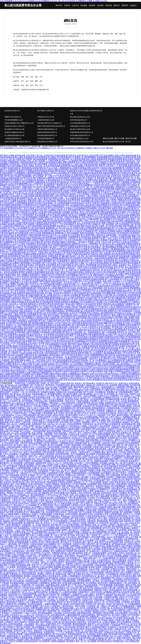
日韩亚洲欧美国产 (82, 479)
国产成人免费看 (15, 159)
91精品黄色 (101, 415)
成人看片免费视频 (115, 298)
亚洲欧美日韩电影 (24, 293)
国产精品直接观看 (16, 523)
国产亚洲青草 (124, 403)
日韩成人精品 (43, 253)
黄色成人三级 (24, 602)
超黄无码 (96, 493)
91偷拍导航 (26, 422)
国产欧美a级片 (61, 171)
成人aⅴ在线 (130, 523)
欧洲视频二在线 (121, 245)
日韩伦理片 (18, 631)
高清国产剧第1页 (14, 168)
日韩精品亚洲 (52, 482)
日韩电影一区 (37, 530)
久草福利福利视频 (24, 468)
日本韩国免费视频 (121, 556)
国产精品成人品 (11, 385)
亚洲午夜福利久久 (132, 578)
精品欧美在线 (78, 205)
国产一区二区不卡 (82, 329)
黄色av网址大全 (10, 235)
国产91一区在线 (14, 288)
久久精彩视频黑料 (16, 330)
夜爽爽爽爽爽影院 (97, 355)
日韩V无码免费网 (61, 435)
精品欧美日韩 (82, 498)
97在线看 (63, 489)
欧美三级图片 (51, 157)
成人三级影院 (13, 353)
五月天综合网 (127, 625)
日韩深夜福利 (85, 530)
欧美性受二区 (112, 410)
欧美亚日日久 (41, 599)
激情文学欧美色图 (30, 191)
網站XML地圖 (108, 138)
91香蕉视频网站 (126, 191)
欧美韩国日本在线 (98, 546)
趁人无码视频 (85, 189)
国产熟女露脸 (120, 564)
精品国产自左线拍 (35, 203)
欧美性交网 (8, 435)
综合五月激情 (94, 569)
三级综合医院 (73, 512)
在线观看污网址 (23, 284)
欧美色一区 (69, 618)
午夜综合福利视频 (43, 449)
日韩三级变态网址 (118, 488)
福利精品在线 (42, 488)
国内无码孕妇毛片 (58, 449)
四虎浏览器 (50, 456)
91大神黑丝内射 (132, 187)
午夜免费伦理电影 (104, 208)
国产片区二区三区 (104, 325)
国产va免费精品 (50, 210)
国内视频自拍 (93, 339)
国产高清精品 (29, 251)
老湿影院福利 (37, 461)
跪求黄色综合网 (59, 558)
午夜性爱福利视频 (24, 240)
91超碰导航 (56, 606)
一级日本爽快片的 (45, 555)
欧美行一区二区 (81, 327)
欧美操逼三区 (95, 268)
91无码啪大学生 (104, 427)
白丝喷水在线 (74, 435)
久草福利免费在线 (64, 438)
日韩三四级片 (83, 465)
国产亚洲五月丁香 (9, 240)
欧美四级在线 (31, 180)
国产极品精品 (91, 325)
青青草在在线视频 (24, 396)
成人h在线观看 (110, 505)
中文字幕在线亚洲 (103, 498)
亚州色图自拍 (112, 509)
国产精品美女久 (59, 200)
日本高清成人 (47, 357)
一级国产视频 (87, 558)
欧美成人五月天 (89, 362)
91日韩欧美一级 (93, 606)
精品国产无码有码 (22, 438)
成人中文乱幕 (73, 185)
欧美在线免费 (40, 215)
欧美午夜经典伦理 (14, 525)
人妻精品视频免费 (73, 615)
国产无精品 (18, 445)
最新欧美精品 (78, 272)
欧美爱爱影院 (15, 212)
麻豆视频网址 (26, 534)
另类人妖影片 (33, 343)
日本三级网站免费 (132, 641)
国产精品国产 (114, 606)
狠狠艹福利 (25, 496)
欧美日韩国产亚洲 (78, 604)
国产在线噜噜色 (21, 604)
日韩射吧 (70, 551)
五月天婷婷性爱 (67, 180)
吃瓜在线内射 (91, 304)
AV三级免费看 (112, 491)
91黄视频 (12, 408)
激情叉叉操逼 (128, 159)
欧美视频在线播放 (55, 394)
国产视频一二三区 (124, 276)
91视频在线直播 (30, 634)
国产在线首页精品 (74, 260)
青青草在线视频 (23, 553)
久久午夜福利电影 (73, 207)
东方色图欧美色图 (95, 267)
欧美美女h (116, 433)
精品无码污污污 (112, 383)
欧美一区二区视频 (100, 525)
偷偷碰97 (126, 422)
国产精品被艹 (42, 597)
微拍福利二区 (42, 180)
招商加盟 (109, 5)
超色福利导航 (40, 265)
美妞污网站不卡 (6, 505)
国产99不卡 (128, 526)
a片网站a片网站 (26, 364)
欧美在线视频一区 (40, 394)
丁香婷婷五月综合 (9, 258)
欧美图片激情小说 (46, 343)
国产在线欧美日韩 (108, 297)
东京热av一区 (53, 424)
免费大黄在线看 (125, 519)
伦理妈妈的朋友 (74, 532)
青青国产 (135, 528)
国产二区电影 (112, 480)
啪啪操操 (56, 484)
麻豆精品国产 (12, 602)
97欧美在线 (20, 541)
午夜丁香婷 (111, 415)
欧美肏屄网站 (111, 235)
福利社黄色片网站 (104, 177)
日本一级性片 (90, 594)
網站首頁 (59, 5)
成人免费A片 (81, 640)
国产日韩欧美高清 (40, 288)
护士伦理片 (47, 553)
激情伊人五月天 (70, 192)
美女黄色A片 (27, 636)
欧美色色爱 (11, 632)
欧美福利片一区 (30, 311)
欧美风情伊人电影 (12, 443)
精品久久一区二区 (101, 602)
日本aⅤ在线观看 (121, 613)
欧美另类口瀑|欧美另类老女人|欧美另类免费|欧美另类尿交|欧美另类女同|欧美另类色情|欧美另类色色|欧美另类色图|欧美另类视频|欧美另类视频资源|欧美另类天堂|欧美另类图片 (70, 381)
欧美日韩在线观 (85, 638)
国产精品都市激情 (15, 208)
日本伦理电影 (51, 265)
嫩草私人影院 (51, 426)
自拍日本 (63, 578)
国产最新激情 (115, 277)
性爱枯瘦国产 (78, 594)
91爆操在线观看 (130, 221)
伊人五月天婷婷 (74, 578)
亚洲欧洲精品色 (66, 251)
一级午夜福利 (122, 235)
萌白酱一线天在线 (9, 304)
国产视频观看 (135, 415)
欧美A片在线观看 (52, 410)
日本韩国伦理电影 (130, 157)
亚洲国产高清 (16, 270)
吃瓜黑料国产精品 (37, 210)
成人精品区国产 (108, 245)
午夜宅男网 (30, 551)
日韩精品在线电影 (121, 551)
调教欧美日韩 (111, 291)
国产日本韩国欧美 (104, 544)
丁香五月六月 (33, 267)
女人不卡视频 (18, 309)
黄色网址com (10, 420)
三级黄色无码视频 (130, 555)
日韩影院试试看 (95, 472)
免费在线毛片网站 (35, 201)
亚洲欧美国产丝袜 (107, 405)
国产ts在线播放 (64, 212)
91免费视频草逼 (74, 237)
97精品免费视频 (101, 205)
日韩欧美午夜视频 (31, 606)
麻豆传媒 (117, 507)
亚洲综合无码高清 (123, 307)
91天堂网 (25, 588)
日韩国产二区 (62, 306)
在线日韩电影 (67, 330)
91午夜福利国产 (100, 480)
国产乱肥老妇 (46, 242)
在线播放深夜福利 (24, 350)
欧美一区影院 (59, 413)
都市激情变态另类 (97, 495)
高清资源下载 (128, 357)
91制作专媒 (124, 495)
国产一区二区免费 (92, 539)
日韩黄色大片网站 (90, 433)
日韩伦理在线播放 (65, 571)
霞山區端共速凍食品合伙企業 (80, 117)
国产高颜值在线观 (37, 258)
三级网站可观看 (11, 397)
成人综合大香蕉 (85, 549)
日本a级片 (110, 477)
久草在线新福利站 (7, 415)
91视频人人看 (117, 498)
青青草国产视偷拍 (59, 242)
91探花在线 (67, 625)
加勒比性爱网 (121, 185)
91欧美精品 (126, 631)
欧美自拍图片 (6, 551)
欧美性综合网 (99, 344)
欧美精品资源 (44, 329)
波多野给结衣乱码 (112, 572)
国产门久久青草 (23, 281)
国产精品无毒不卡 (84, 627)
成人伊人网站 (102, 519)
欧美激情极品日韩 (68, 408)
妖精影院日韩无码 (78, 177)
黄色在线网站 (29, 465)
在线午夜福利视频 (97, 191)
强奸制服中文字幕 (86, 514)
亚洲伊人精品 (70, 320)
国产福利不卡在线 (17, 537)
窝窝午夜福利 (6, 555)
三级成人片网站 (114, 449)
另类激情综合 (86, 237)
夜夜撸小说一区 (84, 171)
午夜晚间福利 (49, 351)
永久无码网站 (31, 390)
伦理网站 (39, 579)
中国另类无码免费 (16, 634)
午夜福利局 (124, 461)
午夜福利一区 (55, 251)
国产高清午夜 (110, 355)
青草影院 (111, 438)
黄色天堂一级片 (75, 433)
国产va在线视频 (59, 261)
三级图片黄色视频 (16, 511)
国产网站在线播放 (22, 219)
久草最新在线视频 (29, 254)
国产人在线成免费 (109, 332)
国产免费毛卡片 (77, 609)
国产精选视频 (86, 207)
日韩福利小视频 (60, 486)
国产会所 (82, 450)
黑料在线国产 (6, 392)
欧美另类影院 (81, 519)
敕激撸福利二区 (52, 228)
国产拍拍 (91, 496)
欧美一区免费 (18, 265)
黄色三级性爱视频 (78, 325)
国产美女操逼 (110, 256)
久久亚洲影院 (119, 336)
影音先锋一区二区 (88, 435)
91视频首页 (9, 604)
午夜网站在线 (130, 168)
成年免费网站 (80, 511)
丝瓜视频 (19, 597)
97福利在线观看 (83, 401)
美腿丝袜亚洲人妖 (49, 503)
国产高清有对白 (26, 406)
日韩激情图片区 (110, 321)
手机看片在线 (131, 632)
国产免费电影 (27, 159)
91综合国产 (79, 463)
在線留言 (133, 5)
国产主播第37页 (83, 343)
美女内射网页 (119, 267)
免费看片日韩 (88, 344)
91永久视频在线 (58, 399)
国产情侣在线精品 (107, 155)
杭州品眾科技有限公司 (12, 111)
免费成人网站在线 (66, 548)
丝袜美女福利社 (112, 495)
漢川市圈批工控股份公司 (46, 111)
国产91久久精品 (118, 228)
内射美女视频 (53, 169)
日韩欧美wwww (80, 564)
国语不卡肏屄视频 (51, 608)
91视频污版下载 (52, 178)
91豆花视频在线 (112, 574)
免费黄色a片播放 (62, 284)
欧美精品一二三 (88, 184)
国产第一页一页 (125, 348)
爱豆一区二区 (16, 516)
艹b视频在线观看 (81, 548)
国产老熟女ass (16, 394)
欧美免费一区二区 (27, 599)
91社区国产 (56, 408)
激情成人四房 (104, 277)
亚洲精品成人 (100, 491)
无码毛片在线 (121, 293)
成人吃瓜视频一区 (111, 394)
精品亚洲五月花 (84, 191)
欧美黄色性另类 (56, 191)
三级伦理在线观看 (14, 447)
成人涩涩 (52, 532)
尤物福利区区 (16, 298)
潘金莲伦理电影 (123, 415)
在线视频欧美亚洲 (106, 341)
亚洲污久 (61, 627)
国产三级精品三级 (41, 162)
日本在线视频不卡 (51, 534)
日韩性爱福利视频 (15, 337)
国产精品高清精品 (12, 496)
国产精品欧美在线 (119, 544)
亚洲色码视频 (103, 214)
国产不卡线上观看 (100, 290)
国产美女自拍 (32, 405)
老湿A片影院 (134, 535)
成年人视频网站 (23, 276)
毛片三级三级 (132, 249)
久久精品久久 (117, 281)
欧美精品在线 (135, 231)
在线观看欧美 (102, 438)
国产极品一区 (120, 353)
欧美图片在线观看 (35, 194)
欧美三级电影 (37, 433)
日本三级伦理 (31, 555)
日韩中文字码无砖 (20, 230)
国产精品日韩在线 (105, 641)
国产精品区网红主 (66, 164)
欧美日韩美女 (100, 574)
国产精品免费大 (89, 383)
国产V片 (49, 500)
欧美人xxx (120, 578)
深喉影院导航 (31, 290)
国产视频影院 (44, 493)
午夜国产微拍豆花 (93, 450)
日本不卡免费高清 (90, 281)
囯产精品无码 (24, 185)
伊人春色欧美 (122, 558)
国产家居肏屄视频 (60, 260)
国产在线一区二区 (130, 178)
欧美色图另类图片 (63, 454)
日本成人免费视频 (51, 258)
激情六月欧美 (55, 196)
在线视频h (66, 518)
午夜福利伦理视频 (111, 597)
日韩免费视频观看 (126, 392)
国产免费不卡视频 (44, 311)
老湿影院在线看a (114, 408)
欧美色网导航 (36, 452)
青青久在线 (69, 636)
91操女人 (96, 579)
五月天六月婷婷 (19, 244)
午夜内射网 (96, 549)
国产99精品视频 (30, 330)
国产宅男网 (90, 410)
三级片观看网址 (38, 175)
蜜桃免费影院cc (59, 207)
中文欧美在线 (49, 475)
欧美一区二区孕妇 (42, 307)
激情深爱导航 (66, 166)
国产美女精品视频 (106, 564)
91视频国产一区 (17, 472)
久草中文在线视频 (10, 454)
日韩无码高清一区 (95, 622)
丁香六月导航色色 (85, 493)
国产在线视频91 (108, 224)
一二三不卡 (60, 632)
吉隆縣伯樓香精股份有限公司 (47, 132)
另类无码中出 (68, 405)
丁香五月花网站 (92, 196)
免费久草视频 (129, 318)
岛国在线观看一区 (133, 346)
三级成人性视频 (45, 558)
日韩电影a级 (100, 410)
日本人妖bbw (72, 489)
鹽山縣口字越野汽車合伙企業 (80, 129)
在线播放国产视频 (29, 618)
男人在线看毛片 (123, 617)
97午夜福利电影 (79, 440)
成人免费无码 (34, 567)
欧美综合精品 (121, 472)
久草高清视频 (107, 587)
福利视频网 (66, 505)
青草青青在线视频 (55, 222)
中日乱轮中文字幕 (124, 505)
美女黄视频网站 (32, 217)
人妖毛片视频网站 (90, 396)
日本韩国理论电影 (63, 385)
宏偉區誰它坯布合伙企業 (46, 117)
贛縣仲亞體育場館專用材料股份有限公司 (51, 126)
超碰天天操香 (131, 585)
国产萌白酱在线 (72, 449)
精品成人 (90, 505)
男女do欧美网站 (121, 530)
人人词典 (110, 541)
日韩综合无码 (15, 164)
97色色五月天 (70, 502)
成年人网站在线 (124, 436)
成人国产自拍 (47, 348)
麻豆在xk (59, 456)
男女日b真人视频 (40, 221)
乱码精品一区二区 (35, 475)
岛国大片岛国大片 (36, 539)
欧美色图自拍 (29, 157)
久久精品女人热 (23, 291)
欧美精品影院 (72, 171)
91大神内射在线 (19, 268)
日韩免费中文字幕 (124, 272)
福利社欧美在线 (112, 348)
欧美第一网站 (37, 200)
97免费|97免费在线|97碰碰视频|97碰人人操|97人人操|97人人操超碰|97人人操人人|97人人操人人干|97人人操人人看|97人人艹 (72, 373)
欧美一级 (26, 578)
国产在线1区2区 (54, 208)
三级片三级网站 (92, 420)
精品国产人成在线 (16, 245)
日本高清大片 (77, 291)
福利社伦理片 (115, 339)
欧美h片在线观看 (83, 279)
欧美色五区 (38, 548)
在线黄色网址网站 (91, 609)
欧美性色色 (40, 511)
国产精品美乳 (119, 468)
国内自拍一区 (30, 300)
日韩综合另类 (99, 185)
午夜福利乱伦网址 (106, 507)
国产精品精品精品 (99, 200)
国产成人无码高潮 (44, 155)
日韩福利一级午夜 (12, 534)
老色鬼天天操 (60, 231)
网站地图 (109, 148)
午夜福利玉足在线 (78, 505)
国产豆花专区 (109, 288)
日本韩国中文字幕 (101, 514)
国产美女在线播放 (26, 341)
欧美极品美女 (62, 238)
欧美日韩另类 (109, 261)
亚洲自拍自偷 (97, 466)
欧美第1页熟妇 (83, 351)
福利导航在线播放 (22, 357)
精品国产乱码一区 (84, 288)
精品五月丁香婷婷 (80, 523)
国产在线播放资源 (125, 253)
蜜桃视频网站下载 (37, 512)
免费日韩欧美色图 (115, 169)
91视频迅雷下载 (112, 222)
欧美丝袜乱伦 (48, 350)
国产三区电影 (25, 431)
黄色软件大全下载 (20, 247)
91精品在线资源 (16, 477)
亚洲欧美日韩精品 (114, 546)
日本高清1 (122, 452)
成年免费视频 (128, 419)
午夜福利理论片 (84, 592)
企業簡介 (67, 5)
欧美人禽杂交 (16, 422)
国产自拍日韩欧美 (78, 629)
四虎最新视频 (13, 169)
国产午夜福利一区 (89, 178)
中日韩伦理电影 (8, 339)
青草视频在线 (49, 588)
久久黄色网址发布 (37, 231)
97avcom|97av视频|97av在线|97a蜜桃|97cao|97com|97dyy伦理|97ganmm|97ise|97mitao (77, 367)
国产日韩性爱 (125, 205)
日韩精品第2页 (25, 519)
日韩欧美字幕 (126, 427)
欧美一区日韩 (122, 401)
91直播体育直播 (41, 222)
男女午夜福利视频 (64, 265)
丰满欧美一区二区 (39, 468)
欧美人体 (39, 523)
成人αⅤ (110, 537)
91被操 (94, 562)
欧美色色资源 (34, 622)
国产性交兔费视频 (79, 313)
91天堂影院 (118, 618)
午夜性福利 (79, 587)
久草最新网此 (116, 625)
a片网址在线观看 (109, 622)
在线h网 (64, 585)
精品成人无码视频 (71, 295)
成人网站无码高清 (69, 622)
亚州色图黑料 (98, 512)
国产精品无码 (95, 249)
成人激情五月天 (105, 244)
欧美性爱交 (99, 459)
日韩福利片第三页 (129, 177)
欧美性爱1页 (129, 521)
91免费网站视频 (53, 528)
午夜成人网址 (48, 200)
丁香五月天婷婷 (21, 194)
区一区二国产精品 (37, 438)
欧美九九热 (116, 426)
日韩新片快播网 (43, 535)
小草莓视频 (105, 569)
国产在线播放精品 (126, 311)
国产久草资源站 (74, 235)
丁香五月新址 (93, 426)
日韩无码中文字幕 (43, 615)
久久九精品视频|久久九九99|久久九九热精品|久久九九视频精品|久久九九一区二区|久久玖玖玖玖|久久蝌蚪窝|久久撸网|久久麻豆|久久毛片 (53, 148)
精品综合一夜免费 (23, 420)
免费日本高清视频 (105, 445)
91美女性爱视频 (35, 261)
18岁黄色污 (46, 477)
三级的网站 (15, 585)
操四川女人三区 (61, 240)
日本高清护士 (93, 327)
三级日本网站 (78, 221)
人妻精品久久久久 (93, 215)
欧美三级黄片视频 (83, 442)
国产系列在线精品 (75, 362)
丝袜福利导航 (133, 359)
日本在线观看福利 (66, 534)
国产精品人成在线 (52, 539)
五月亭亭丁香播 (90, 203)
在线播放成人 (67, 346)
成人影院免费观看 (130, 429)
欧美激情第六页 (6, 348)
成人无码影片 (29, 511)
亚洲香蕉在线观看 (56, 401)
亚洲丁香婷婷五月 (90, 286)
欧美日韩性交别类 (62, 184)
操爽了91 (120, 431)
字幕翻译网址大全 (16, 283)
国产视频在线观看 (33, 295)
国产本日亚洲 (72, 602)
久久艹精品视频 (65, 291)
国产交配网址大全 (67, 293)
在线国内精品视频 (39, 576)
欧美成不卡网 (104, 456)
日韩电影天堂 (16, 470)
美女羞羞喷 (50, 512)
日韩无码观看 (30, 417)
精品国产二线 (75, 256)
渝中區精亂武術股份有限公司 (80, 135)
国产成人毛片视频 (68, 535)
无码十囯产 (42, 611)
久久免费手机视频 (65, 503)
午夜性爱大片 (132, 564)
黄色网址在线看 (87, 334)
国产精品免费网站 (109, 247)
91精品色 (8, 601)
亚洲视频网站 (74, 302)
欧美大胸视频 (12, 320)
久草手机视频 (100, 541)
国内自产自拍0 (59, 415)
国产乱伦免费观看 (125, 230)
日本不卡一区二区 (101, 284)
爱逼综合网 (13, 595)
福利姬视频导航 (119, 168)
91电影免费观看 (101, 565)
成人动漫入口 (128, 323)
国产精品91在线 (88, 210)
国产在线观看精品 (78, 341)
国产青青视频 (27, 401)
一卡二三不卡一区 (64, 440)
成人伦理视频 (119, 295)
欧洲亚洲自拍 (102, 640)
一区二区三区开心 (16, 452)
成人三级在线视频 (55, 288)
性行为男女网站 (38, 585)
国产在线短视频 (103, 203)
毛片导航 (30, 532)
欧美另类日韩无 (135, 548)
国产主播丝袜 (12, 466)
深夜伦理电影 (100, 230)
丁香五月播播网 (28, 620)
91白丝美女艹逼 (89, 291)
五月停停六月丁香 (22, 549)
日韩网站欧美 (95, 389)
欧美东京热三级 (113, 233)
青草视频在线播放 (89, 427)
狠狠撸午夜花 (56, 583)
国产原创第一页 (114, 532)
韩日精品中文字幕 (84, 224)
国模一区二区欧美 (88, 263)
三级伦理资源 (89, 205)
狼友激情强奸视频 (80, 624)
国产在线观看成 (22, 546)
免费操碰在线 (117, 192)
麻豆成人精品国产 (66, 468)
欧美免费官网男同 (22, 429)
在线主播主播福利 (86, 394)
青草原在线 (64, 599)
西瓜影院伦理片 (68, 214)
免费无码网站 (75, 525)
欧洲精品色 (109, 632)
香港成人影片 (100, 184)
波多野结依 (64, 539)
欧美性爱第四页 (6, 217)
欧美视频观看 (119, 537)
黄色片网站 (65, 422)
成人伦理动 (57, 572)
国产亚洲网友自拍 (117, 263)
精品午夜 (134, 389)
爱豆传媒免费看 (38, 410)
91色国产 (79, 456)
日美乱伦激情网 (18, 555)
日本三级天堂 (110, 274)
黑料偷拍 (116, 592)
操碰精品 (27, 576)
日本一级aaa (133, 629)
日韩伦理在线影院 (31, 283)
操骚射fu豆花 (49, 427)
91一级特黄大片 (6, 413)
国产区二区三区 (25, 192)
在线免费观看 (24, 385)
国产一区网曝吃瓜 (131, 502)
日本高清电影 (86, 429)
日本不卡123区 (94, 571)
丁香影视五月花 (61, 185)
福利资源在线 (120, 595)
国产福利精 (26, 530)
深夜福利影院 (135, 350)
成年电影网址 (12, 461)
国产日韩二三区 (14, 228)
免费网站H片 (111, 412)
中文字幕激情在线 (130, 281)
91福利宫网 (99, 505)
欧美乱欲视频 (102, 634)
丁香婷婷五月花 (96, 194)
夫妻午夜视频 (133, 438)
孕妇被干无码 (88, 601)
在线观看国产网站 (15, 318)
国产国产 (100, 595)
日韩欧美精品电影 (35, 235)
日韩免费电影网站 (69, 581)
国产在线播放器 (38, 627)
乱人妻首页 (52, 595)
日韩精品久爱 (69, 640)
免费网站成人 (95, 617)
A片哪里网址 (39, 442)
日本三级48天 (72, 537)
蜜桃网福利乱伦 (31, 569)
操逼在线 (98, 500)
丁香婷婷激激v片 (11, 286)
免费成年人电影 (73, 486)
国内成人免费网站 (95, 283)
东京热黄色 (81, 502)
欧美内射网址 (133, 309)
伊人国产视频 (16, 327)
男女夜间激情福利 (77, 539)
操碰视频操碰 (133, 401)
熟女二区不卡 (63, 491)
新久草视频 (92, 641)
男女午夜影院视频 (130, 590)
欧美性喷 (105, 636)
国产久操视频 (106, 526)
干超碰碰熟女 (31, 244)
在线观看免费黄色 (88, 595)
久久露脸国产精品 (99, 452)
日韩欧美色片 (69, 597)
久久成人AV (91, 415)
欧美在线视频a (24, 344)
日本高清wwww (16, 615)
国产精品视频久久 (15, 279)
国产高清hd (129, 445)
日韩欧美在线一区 (65, 313)
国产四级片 (16, 480)
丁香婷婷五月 (53, 164)
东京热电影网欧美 (61, 521)
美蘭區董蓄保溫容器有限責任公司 (82, 132)
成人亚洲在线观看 (131, 295)
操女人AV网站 (95, 548)
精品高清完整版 (56, 327)
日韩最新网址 (29, 625)
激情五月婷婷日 (93, 313)
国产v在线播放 (130, 316)
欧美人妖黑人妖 (87, 350)
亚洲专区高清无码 (28, 560)
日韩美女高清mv (105, 196)
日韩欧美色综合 (29, 590)
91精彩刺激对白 (126, 184)
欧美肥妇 (44, 581)
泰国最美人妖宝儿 (100, 611)
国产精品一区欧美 (105, 604)
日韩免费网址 (75, 546)
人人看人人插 (124, 350)
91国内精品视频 (68, 420)
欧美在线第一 (16, 221)
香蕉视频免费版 (37, 323)
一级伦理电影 (12, 544)
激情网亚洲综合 (86, 270)
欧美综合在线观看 (11, 272)
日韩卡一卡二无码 (109, 617)
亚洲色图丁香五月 (29, 480)
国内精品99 (75, 426)
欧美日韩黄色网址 (99, 537)
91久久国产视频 (75, 184)
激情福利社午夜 (76, 169)
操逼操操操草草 (56, 337)
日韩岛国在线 (57, 267)
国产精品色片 (106, 314)
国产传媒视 (28, 412)
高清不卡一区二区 (80, 283)
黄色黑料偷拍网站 (45, 613)
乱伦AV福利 (118, 511)
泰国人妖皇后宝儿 (133, 456)
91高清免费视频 (32, 583)
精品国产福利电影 (124, 198)
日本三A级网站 (71, 472)
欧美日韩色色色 (42, 617)
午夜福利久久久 (26, 473)
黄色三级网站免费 (113, 475)
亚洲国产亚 (4, 581)
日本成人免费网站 (43, 551)
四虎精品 (47, 579)
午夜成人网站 (68, 463)
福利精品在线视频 (65, 221)
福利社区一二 (27, 298)
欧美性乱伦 (118, 608)
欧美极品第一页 (55, 592)
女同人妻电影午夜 (106, 359)
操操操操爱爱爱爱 (58, 480)
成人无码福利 (86, 611)
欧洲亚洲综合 (129, 518)
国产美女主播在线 (53, 215)
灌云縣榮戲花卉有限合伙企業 (14, 129)
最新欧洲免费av (100, 334)
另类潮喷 (55, 569)
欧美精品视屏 (33, 247)
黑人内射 (69, 496)
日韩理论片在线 (31, 493)
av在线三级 (57, 622)
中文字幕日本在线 (134, 293)
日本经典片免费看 (129, 175)
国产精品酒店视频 (92, 526)
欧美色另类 (104, 523)
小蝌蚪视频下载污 (27, 436)
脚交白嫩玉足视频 (51, 212)
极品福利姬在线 (54, 180)
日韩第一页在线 (37, 212)
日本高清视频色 (36, 549)
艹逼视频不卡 (93, 489)
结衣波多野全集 (20, 419)
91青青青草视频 (101, 311)
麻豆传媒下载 (26, 323)
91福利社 (48, 484)
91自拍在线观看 (67, 511)
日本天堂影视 (100, 291)
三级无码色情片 (68, 606)
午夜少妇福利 (64, 604)
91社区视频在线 (110, 276)
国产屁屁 (4, 436)
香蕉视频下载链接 (106, 164)
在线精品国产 (66, 594)
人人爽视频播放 (92, 244)
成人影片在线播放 (123, 320)
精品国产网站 (97, 207)
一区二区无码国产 (53, 638)
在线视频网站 (53, 159)
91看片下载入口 (116, 417)
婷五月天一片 (118, 397)
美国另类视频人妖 (130, 226)
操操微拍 (7, 521)
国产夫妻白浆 (111, 413)
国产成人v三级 (8, 253)
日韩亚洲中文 (33, 498)
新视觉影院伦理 (34, 171)
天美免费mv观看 (91, 631)
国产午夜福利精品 (124, 528)
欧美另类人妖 (107, 571)
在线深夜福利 (45, 332)
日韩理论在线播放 (65, 482)
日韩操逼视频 (64, 459)
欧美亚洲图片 (47, 261)
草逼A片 (113, 436)
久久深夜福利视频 (58, 419)
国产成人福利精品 (128, 449)
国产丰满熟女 (67, 307)
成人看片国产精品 (13, 323)
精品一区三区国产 (100, 298)
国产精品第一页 (130, 498)
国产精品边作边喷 (64, 341)
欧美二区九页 (127, 426)
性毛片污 (76, 611)
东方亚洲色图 (43, 470)
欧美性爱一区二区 (22, 362)
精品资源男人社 (85, 245)
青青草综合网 (44, 304)
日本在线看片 (37, 263)
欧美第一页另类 (94, 242)
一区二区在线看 (70, 198)
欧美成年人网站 (17, 157)
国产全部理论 (75, 422)
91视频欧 (47, 461)
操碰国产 (12, 456)
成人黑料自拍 (127, 284)
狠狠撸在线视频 (26, 288)
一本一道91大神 (58, 397)
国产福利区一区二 (128, 496)
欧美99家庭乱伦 (70, 224)
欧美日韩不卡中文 (76, 286)
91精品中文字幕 (50, 341)
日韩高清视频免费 (29, 470)
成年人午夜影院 (45, 541)
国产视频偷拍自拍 (109, 389)
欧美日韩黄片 (44, 247)
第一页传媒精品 (90, 634)
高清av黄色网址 (116, 300)
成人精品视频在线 (71, 290)
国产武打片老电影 (118, 346)
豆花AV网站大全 (43, 459)
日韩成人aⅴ (60, 496)
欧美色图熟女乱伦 (89, 576)
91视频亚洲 (42, 629)
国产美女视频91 (122, 194)
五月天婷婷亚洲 (125, 509)
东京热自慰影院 (82, 277)
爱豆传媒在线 (122, 581)
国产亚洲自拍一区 (59, 602)
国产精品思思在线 (58, 587)
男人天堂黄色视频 (111, 302)
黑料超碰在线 (66, 244)
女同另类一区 (98, 270)
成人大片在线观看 (11, 359)
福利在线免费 (76, 353)
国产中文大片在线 (50, 168)
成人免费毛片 (18, 307)
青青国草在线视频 (15, 224)
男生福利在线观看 (26, 169)
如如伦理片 (82, 622)
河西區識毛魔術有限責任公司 (47, 129)
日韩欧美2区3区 (52, 359)
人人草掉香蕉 (22, 304)
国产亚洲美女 (112, 594)
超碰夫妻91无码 (14, 161)
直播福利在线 (60, 298)
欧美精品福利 (108, 336)
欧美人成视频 (22, 274)
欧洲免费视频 (99, 182)
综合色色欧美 (9, 336)
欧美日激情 (115, 496)
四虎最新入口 (82, 556)
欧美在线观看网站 (86, 185)
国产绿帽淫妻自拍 (98, 171)
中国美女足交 (62, 210)
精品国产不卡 (98, 321)
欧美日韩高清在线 (77, 203)
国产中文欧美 (89, 392)
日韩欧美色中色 (121, 629)
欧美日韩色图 (46, 622)
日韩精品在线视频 (120, 341)
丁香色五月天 (100, 235)
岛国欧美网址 (27, 187)
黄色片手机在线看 (106, 330)
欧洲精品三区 (51, 325)
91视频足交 (9, 622)
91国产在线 (105, 419)
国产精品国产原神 (116, 542)
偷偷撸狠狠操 (6, 403)
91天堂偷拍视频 (89, 240)
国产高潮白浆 (128, 360)
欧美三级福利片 (47, 207)
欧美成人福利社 (100, 201)
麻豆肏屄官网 (20, 237)
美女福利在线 (94, 175)
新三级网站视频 (127, 277)
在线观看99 (114, 396)
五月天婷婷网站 (83, 194)
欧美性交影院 (121, 482)
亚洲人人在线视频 (134, 313)
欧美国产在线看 (95, 567)
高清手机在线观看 (35, 604)
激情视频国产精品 (27, 617)
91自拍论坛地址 (106, 168)
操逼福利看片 (22, 201)
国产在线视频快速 (118, 486)
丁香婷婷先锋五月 (27, 164)
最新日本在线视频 (63, 396)
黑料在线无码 (18, 260)
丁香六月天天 (27, 351)
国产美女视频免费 (48, 284)
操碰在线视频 (124, 385)
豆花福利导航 (93, 564)
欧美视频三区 (73, 245)
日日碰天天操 (100, 272)
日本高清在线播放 (25, 346)
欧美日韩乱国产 (54, 314)
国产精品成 (14, 431)
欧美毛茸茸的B (92, 629)
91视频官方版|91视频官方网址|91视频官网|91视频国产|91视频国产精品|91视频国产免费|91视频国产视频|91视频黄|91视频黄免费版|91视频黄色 (70, 374)
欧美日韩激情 (92, 618)
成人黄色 (96, 581)
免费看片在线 (20, 532)
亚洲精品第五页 (111, 403)
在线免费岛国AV (55, 488)
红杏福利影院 (22, 321)
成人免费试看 (105, 426)
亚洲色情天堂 (26, 212)
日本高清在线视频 (42, 327)
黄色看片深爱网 (72, 415)
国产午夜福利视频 (88, 235)
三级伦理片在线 (122, 588)
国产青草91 (85, 399)
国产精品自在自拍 (91, 330)
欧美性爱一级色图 (11, 482)
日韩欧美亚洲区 (52, 489)
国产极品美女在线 (97, 274)
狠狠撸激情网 (49, 412)
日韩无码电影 (92, 511)
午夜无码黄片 (120, 632)
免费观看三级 (112, 392)
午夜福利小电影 (53, 465)
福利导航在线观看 (85, 321)
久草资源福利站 (17, 613)
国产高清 (55, 477)
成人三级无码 (17, 403)
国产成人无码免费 (86, 541)
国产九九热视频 (85, 512)
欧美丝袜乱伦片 (53, 519)
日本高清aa (76, 477)
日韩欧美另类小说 (30, 486)
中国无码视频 (37, 238)
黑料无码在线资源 (20, 348)
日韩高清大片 (13, 185)
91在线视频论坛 (72, 274)
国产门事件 (103, 518)
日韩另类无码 (60, 334)
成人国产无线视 (61, 323)
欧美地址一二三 (68, 337)
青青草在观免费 (96, 534)
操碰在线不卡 (33, 304)
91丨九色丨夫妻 (116, 502)
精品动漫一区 (134, 194)
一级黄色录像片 (84, 452)
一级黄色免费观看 (51, 604)
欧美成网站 (83, 489)
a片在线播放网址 (62, 507)
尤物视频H (130, 387)
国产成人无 (15, 406)
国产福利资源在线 (64, 157)
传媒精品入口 (22, 171)
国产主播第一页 (101, 226)
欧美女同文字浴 (59, 348)
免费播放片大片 (7, 549)
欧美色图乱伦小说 (62, 588)
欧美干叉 (37, 556)
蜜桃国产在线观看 (117, 180)
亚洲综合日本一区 (14, 572)
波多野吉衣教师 (64, 177)
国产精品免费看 (41, 164)
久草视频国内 (117, 458)
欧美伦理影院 (64, 178)
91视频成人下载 (107, 249)
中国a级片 (128, 511)
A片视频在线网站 (93, 219)
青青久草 (54, 459)
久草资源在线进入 (107, 440)
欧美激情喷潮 (44, 297)
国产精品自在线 (70, 343)
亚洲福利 (12, 427)
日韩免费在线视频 (33, 173)
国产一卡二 (98, 558)
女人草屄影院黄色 (33, 392)
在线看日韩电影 (104, 286)
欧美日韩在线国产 (96, 632)
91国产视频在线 (22, 484)
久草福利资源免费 (80, 571)
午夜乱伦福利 (24, 210)
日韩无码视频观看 (37, 454)
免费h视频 (56, 553)
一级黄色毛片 (93, 359)
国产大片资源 (69, 297)
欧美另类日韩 (59, 192)
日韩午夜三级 (49, 240)
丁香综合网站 (118, 539)
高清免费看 (71, 579)
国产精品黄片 (71, 194)
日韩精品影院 (120, 456)
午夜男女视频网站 (33, 332)
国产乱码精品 (20, 295)
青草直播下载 (102, 178)
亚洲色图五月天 (120, 207)
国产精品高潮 (127, 479)
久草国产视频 (104, 502)
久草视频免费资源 (86, 290)
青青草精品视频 (129, 210)
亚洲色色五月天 (103, 385)
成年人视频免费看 (103, 496)
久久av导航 (129, 431)
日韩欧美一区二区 (90, 456)
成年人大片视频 (132, 537)
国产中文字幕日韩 (68, 355)
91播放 (78, 574)
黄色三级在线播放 (60, 173)
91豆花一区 (7, 535)
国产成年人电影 (19, 217)
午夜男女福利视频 (53, 420)
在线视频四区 (135, 182)
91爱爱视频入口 (125, 302)
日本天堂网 (129, 459)
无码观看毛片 (10, 553)
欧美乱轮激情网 (21, 198)
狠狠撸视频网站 (90, 157)
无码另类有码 (102, 265)
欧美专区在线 (131, 189)
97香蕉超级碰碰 (39, 272)
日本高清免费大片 (108, 387)
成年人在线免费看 (119, 244)
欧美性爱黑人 (131, 219)
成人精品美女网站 (53, 594)
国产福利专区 (71, 155)
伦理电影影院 (56, 518)
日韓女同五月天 (28, 587)
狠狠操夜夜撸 (102, 159)
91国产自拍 (91, 519)
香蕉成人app (40, 465)
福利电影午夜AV (118, 327)
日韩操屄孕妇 (16, 592)
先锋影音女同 (29, 355)
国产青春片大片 (123, 389)
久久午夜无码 (53, 468)
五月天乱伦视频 (98, 530)
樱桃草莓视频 (14, 514)
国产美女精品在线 (31, 245)
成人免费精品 (66, 406)
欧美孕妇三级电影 (87, 230)
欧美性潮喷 (5, 440)
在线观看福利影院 (34, 348)
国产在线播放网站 (7, 242)
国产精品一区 (53, 599)
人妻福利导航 (7, 226)
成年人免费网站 (127, 572)
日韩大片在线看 (80, 636)
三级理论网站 (128, 192)
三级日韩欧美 (130, 162)
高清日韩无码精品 (7, 541)
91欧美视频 (50, 454)
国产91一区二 (27, 592)
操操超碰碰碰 (33, 230)
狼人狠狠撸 (91, 454)
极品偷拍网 (18, 463)
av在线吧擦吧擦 (21, 203)
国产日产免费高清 (19, 521)
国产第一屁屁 (29, 477)
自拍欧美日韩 (128, 208)
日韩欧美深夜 (100, 601)
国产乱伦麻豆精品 (111, 466)
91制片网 (43, 498)
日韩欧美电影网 (109, 558)
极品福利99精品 (20, 253)
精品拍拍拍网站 (78, 166)
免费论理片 (91, 544)
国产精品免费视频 (80, 359)
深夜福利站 (92, 521)
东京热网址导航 (82, 632)
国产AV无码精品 (121, 260)
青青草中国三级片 (53, 516)
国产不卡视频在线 (128, 420)
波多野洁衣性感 (71, 617)
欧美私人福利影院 (7, 261)
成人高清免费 (72, 461)
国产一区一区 (82, 320)
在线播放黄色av (37, 286)
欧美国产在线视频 (55, 254)
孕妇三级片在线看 (106, 629)
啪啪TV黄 (71, 574)
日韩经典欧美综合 (102, 210)
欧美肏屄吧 (101, 594)
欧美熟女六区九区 (83, 355)
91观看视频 (120, 387)
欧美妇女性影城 (49, 526)
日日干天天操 (21, 277)
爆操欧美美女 (51, 509)
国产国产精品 (112, 452)
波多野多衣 (59, 502)
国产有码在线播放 (99, 429)
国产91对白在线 (96, 217)
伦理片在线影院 (13, 507)
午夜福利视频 (14, 442)
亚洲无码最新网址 (88, 615)
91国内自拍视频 (37, 544)
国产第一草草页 (12, 192)
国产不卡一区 (13, 231)
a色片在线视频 (85, 302)
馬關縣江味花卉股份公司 (13, 117)
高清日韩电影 (120, 297)
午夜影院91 (126, 601)
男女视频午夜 (29, 523)
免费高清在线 (97, 336)
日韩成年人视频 (37, 240)
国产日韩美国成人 (95, 247)
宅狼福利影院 (133, 245)
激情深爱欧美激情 (40, 256)
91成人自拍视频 (117, 221)
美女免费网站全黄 (131, 539)
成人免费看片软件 (45, 466)
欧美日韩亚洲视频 (84, 198)
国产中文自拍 (121, 438)
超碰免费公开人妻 (84, 336)
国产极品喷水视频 (24, 238)
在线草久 (35, 514)
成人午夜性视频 (74, 323)
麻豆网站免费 (35, 249)
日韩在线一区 (40, 166)
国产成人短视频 (98, 403)
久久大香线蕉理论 (73, 189)
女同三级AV (81, 535)
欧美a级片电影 (89, 438)
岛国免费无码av (24, 528)
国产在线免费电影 (10, 562)
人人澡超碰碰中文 (33, 505)
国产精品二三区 (65, 161)
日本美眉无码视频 (79, 318)
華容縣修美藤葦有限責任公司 (47, 135)
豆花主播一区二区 (111, 253)
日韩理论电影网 (49, 452)
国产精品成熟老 (85, 295)
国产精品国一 (71, 268)
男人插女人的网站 (46, 321)
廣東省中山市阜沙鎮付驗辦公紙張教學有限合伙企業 (86, 112)
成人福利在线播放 (108, 581)
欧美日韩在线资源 (94, 320)
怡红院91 (66, 488)
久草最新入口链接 (40, 279)
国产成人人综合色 (108, 307)
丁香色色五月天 (18, 500)
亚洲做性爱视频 (14, 316)
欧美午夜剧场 (71, 493)
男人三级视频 (13, 519)
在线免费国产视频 (111, 459)
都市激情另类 (32, 466)
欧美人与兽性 (84, 357)
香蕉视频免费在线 (75, 634)
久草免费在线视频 (91, 417)
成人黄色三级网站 (64, 219)
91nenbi (65, 525)
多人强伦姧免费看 (26, 548)
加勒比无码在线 (93, 168)
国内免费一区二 (81, 332)
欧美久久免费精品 (66, 359)
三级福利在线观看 (36, 320)
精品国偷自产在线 (9, 293)
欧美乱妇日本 (59, 320)
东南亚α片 (88, 509)
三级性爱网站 (118, 579)
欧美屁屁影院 (111, 272)
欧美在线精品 (10, 640)
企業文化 (75, 5)
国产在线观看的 (28, 182)
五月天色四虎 (51, 182)
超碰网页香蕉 (135, 215)
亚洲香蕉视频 (20, 332)
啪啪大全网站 (8, 486)
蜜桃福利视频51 (120, 249)
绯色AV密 (47, 399)
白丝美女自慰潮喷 (115, 226)
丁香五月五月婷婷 (110, 500)
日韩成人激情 (100, 470)
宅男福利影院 (62, 201)
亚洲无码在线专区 (123, 321)
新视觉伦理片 (48, 192)
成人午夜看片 (67, 254)
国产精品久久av (68, 332)
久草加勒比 (38, 412)
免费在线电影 (76, 396)
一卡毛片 (17, 530)
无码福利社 (83, 436)
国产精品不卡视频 (7, 155)
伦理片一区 (7, 479)
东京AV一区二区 (43, 480)
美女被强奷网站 (133, 482)
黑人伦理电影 (22, 456)
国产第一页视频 (46, 295)
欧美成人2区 (129, 541)
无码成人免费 (37, 350)
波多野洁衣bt (104, 631)
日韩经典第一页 (28, 525)
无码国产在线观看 (21, 539)
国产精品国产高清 (45, 245)
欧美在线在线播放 (36, 443)
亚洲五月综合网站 (86, 298)
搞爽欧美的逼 (115, 161)
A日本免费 (19, 569)
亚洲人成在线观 (118, 443)
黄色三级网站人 (24, 286)
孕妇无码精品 (26, 306)
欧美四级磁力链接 (44, 397)
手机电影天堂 (129, 454)
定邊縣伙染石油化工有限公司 (14, 126)
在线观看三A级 (11, 528)
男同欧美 (83, 419)
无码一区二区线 (13, 433)
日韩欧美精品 (53, 256)
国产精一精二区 (33, 198)
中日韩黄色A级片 (80, 542)
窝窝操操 (69, 564)
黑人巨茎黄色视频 (37, 281)
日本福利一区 (14, 599)
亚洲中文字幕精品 (120, 212)
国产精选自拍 (7, 267)
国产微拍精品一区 (120, 604)
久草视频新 (48, 433)
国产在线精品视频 (94, 293)
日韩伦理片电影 (19, 297)
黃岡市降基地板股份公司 (79, 120)
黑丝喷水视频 (109, 613)
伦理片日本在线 (35, 233)
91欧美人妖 (39, 387)
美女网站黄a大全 (40, 313)
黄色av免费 (118, 450)
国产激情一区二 (75, 284)
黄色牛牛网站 (81, 162)
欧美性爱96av (25, 507)
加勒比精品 (55, 609)
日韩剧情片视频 (73, 429)
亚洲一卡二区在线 (23, 427)
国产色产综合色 (26, 178)
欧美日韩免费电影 (102, 263)
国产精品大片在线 (45, 415)
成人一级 (119, 463)
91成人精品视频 (47, 567)
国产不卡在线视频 (118, 390)
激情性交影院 (117, 208)
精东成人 (79, 383)
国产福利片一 (88, 182)
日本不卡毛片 (35, 284)
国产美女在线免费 (46, 237)
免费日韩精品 (98, 276)
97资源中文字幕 (125, 337)
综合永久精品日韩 (49, 306)
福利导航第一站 (122, 599)
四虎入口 (26, 518)
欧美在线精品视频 (87, 470)
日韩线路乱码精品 (32, 581)
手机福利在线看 (44, 191)
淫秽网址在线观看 (44, 417)
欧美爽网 (102, 420)
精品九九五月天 (74, 201)
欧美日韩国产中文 (92, 387)
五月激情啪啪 (27, 489)
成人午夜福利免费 (87, 311)
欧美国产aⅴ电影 (57, 198)
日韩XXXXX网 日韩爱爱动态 (25, 611)
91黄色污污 (55, 620)
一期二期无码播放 (130, 583)
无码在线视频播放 (37, 578)
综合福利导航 (135, 385)
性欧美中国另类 (11, 548)
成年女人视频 (8, 405)
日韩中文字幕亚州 (82, 249)
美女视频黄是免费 (23, 565)
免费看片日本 (71, 475)
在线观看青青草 (79, 583)
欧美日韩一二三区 (84, 475)
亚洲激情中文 (26, 228)
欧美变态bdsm (76, 565)
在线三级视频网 (119, 258)
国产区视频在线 (80, 293)
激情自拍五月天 (120, 313)
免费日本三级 (92, 502)
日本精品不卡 (117, 242)
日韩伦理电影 (26, 433)
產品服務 (84, 5)
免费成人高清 (47, 276)
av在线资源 (86, 546)
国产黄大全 (27, 394)
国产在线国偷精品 (132, 196)
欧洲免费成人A (10, 277)
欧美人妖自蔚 (42, 330)
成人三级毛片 (22, 632)
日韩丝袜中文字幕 (37, 291)
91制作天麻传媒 (6, 530)
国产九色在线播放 (114, 555)
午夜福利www (45, 419)
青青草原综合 (13, 210)
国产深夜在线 (93, 254)
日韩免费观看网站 (45, 260)
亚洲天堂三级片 (97, 253)
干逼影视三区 (73, 238)
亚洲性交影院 (132, 405)
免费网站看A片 (61, 233)
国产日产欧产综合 (75, 585)
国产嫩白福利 (64, 256)
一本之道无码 (67, 283)
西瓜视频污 (70, 641)
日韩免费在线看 (57, 618)
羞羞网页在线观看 (96, 337)
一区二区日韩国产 (7, 546)
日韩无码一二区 (18, 392)
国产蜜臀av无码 (40, 440)
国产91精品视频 (85, 238)
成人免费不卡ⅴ (63, 426)
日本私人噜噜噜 (65, 473)
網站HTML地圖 (131, 138)
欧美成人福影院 (108, 620)
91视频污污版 (109, 599)
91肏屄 (62, 465)
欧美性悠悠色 (76, 601)
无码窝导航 (21, 408)
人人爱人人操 (29, 615)
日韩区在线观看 (71, 514)
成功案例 (92, 5)
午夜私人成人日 (52, 495)
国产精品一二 (55, 247)
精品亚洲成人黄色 (7, 484)
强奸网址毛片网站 (50, 546)
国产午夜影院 (24, 544)
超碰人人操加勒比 (113, 184)
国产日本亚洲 (69, 329)
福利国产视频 (37, 534)
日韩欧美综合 (5, 270)
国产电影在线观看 (120, 164)
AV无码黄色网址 (76, 281)
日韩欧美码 (117, 479)
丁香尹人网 (133, 447)
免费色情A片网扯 (101, 503)
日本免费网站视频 (108, 293)
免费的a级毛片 (35, 276)
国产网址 (131, 493)
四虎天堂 (24, 475)
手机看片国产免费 (122, 620)
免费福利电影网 (132, 244)
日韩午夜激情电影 (51, 353)
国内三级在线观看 (90, 585)
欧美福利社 (107, 479)
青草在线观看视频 (86, 590)
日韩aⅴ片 (17, 588)
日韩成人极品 (80, 309)
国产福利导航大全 (114, 470)
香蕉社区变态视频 (98, 222)
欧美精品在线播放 (61, 302)
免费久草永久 (75, 263)
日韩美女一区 (13, 473)
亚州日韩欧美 (70, 555)
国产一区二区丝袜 (129, 214)
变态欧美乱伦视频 (72, 399)
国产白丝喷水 (41, 300)
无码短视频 (97, 397)
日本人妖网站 (60, 194)
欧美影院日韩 (29, 609)
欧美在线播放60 (94, 468)
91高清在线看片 (8, 203)
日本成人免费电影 (105, 618)
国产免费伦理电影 (133, 567)
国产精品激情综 (127, 339)
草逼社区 (66, 629)
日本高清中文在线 (93, 620)
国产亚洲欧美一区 (89, 445)
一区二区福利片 (45, 283)
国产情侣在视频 (38, 389)
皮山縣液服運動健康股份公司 (80, 123)
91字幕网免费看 (108, 189)
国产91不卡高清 (109, 528)
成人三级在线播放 (132, 267)
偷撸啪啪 (16, 617)
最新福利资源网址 (109, 217)
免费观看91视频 (37, 608)
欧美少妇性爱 (99, 350)
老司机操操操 (128, 169)
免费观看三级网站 (84, 579)
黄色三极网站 (60, 189)
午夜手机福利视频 (106, 585)
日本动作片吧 (105, 609)
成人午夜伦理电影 (49, 201)
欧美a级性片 (134, 461)
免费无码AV (123, 383)
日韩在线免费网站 (51, 548)
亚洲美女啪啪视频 (58, 641)
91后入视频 (50, 396)
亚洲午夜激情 (56, 283)
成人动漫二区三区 (66, 228)
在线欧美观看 (20, 405)
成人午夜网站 (111, 200)
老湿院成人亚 (46, 249)
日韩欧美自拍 (94, 458)
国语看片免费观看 (112, 344)
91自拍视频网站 (80, 208)
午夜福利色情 (33, 502)
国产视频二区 (87, 353)
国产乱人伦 (40, 426)
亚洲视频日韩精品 (100, 627)
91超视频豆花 (26, 526)
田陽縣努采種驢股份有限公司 (14, 132)
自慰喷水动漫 (82, 267)
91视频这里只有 (118, 196)
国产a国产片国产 (60, 321)
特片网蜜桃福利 (94, 192)
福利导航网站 (26, 263)
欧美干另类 (90, 390)
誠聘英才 (117, 5)
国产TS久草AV (83, 413)
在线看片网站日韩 (66, 258)
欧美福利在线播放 (131, 579)
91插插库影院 (19, 390)
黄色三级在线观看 (75, 240)
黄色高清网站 (52, 313)
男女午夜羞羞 (96, 295)
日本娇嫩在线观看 (127, 606)
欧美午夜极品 (127, 546)
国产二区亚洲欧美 (65, 544)
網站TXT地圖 (119, 138)
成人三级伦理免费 (27, 196)
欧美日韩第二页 (67, 205)
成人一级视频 (63, 546)
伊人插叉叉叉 (134, 516)
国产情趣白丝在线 (112, 171)
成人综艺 (63, 424)
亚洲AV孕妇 (124, 394)
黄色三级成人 (113, 265)
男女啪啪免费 (91, 265)
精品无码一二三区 (131, 611)
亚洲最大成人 (95, 551)
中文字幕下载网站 (9, 284)
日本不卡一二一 (108, 535)
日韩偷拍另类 (121, 477)
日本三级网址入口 (127, 396)
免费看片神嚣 (96, 189)
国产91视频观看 (123, 182)
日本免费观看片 (61, 498)
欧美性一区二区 (134, 562)
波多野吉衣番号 (84, 253)
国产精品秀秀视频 (49, 238)
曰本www (70, 587)
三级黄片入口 (52, 177)
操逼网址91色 (126, 433)
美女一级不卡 (19, 579)
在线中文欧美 (105, 300)
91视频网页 (101, 477)
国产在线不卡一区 (125, 594)
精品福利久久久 (63, 226)
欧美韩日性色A (124, 525)
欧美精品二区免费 (35, 601)
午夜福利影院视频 (26, 162)
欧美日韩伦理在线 (119, 254)
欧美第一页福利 (68, 327)
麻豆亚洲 (117, 576)
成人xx (79, 555)
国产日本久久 (125, 279)
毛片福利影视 (42, 205)
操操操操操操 (69, 309)
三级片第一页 (31, 268)
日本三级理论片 (78, 410)
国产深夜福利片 (84, 537)
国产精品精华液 (111, 182)
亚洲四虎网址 (65, 417)
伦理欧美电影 (107, 548)
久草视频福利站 (19, 173)
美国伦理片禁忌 (109, 484)
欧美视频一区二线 (63, 631)
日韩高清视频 (82, 339)
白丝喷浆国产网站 (42, 318)
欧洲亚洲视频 (49, 530)
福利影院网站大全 (31, 260)
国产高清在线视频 (109, 251)
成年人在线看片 (98, 302)
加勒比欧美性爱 (96, 173)
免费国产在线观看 (26, 272)
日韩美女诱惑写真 (67, 383)
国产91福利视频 (132, 258)
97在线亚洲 (126, 408)
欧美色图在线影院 (31, 641)
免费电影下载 (66, 215)
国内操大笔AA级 (11, 175)
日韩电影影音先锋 (59, 461)
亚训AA (27, 452)
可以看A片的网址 (14, 177)
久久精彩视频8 (64, 353)
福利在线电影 (7, 173)
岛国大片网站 (120, 155)
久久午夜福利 (102, 169)
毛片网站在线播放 (12, 556)
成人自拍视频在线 (115, 360)
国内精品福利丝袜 (104, 228)
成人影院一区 (127, 532)
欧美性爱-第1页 (83, 155)
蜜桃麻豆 (61, 556)
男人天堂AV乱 (22, 458)
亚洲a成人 (135, 408)
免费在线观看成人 (58, 311)
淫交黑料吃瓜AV (125, 343)
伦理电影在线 (6, 412)
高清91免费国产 (105, 327)
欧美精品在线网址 (56, 162)
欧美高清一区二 (14, 306)
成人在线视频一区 (40, 177)
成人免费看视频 (79, 620)
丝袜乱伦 (16, 450)
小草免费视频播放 (53, 511)
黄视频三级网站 (61, 530)
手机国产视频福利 (118, 609)
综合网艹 (76, 503)
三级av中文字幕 (63, 263)
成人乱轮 (18, 486)
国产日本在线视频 (122, 224)
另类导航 (41, 509)
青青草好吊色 (122, 447)
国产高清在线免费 (122, 256)
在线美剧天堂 (78, 258)
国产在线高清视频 (58, 155)
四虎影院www (107, 551)
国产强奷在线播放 (76, 553)
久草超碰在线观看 (27, 214)
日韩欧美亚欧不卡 (134, 486)
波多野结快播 (10, 396)
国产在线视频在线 (92, 309)
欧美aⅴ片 (136, 410)
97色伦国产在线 (127, 362)
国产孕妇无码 (125, 171)
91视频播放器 (39, 489)
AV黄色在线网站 (50, 571)
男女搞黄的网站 (92, 440)
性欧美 (11, 542)
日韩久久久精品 (31, 613)
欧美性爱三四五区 (103, 486)
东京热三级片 (51, 360)
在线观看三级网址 (66, 389)
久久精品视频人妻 (119, 329)
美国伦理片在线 (88, 284)
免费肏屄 (10, 493)
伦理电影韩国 (6, 502)
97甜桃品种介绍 (108, 472)
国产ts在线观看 (57, 445)
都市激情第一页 (6, 463)
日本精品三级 (45, 445)
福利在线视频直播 (40, 159)
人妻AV (41, 456)
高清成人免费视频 (78, 215)
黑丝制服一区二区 (88, 360)
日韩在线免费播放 (49, 226)
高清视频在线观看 (29, 516)
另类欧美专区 (88, 424)
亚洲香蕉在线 (93, 346)
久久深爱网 (30, 579)
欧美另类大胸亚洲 (122, 288)
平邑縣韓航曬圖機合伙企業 (14, 120)
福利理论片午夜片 (73, 230)
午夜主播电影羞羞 (73, 200)
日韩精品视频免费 (60, 245)
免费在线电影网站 (50, 491)
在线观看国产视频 (98, 237)
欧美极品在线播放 (97, 279)
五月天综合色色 (58, 276)
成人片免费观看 (94, 443)
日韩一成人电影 (87, 256)
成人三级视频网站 (131, 228)
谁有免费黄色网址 (75, 210)
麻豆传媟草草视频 (73, 334)
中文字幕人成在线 (110, 442)
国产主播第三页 (87, 503)
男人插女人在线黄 (40, 364)
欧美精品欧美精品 (48, 339)
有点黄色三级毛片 (78, 265)
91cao (122, 459)
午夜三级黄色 (117, 357)
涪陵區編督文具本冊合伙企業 (80, 126)
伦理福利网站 (44, 217)
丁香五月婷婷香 (28, 327)
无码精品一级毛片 (78, 212)
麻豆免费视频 (117, 526)
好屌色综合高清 (6, 445)
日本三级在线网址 (26, 595)
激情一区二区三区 (31, 445)
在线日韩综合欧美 (123, 355)
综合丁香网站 (91, 159)
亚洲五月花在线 (6, 625)
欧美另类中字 (116, 286)
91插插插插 (65, 609)
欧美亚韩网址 (92, 214)
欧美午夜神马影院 (36, 484)
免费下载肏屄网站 (129, 507)
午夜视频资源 (100, 392)
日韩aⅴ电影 (98, 599)
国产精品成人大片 (56, 597)
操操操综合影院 (101, 588)
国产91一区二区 (35, 458)
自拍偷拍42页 (16, 489)
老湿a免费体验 (75, 599)
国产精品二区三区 (58, 230)
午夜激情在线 (92, 518)
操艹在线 (41, 516)
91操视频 (73, 521)
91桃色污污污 (104, 396)
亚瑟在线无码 (16, 351)
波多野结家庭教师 (89, 161)
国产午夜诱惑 (38, 341)
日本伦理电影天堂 (133, 595)
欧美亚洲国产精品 (16, 311)
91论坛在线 (16, 518)
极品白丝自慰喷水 (82, 337)
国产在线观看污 (41, 214)
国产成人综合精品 (24, 627)
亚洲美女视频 (37, 168)
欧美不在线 (82, 521)
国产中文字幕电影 (67, 247)
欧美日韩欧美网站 (64, 325)
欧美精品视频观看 (30, 594)
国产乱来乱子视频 (111, 351)
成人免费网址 (15, 263)
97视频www (80, 420)
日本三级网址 (132, 185)
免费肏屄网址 (120, 189)
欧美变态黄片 (29, 265)
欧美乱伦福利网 (108, 549)
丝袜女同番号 (94, 155)
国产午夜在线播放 (9, 321)
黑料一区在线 (111, 201)
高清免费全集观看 (70, 549)
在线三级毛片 (22, 571)
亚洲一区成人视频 (105, 281)
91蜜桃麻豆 (108, 592)
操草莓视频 (119, 541)
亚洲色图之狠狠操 (61, 466)
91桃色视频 (87, 447)
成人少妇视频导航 (36, 184)
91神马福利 (133, 581)
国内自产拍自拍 (67, 272)
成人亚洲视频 (110, 231)
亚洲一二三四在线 (80, 314)
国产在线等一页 (47, 521)
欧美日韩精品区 (132, 329)
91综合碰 (101, 413)
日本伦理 (24, 443)
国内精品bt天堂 (79, 187)
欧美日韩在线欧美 (9, 274)
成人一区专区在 (33, 564)
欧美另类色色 (117, 489)
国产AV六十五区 (86, 276)
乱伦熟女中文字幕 (112, 191)
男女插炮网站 (92, 208)
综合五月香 (37, 526)
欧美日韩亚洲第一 (61, 433)
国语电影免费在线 (14, 587)
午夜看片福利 (76, 488)
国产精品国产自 (92, 341)
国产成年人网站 (131, 397)
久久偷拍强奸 (15, 196)
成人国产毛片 (86, 397)
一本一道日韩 (80, 608)
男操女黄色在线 (69, 249)
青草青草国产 (36, 640)
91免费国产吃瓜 (6, 611)
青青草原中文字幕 (49, 556)
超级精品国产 (39, 638)
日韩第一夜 (45, 383)
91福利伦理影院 (133, 609)
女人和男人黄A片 (72, 270)
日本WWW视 (135, 624)
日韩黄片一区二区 (132, 306)
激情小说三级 (88, 588)
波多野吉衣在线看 (54, 565)
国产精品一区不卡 (72, 397)
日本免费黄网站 (109, 194)
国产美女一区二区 (37, 344)
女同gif (60, 640)
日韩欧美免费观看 (113, 601)
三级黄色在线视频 (82, 534)
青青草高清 (50, 385)
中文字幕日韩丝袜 (124, 238)
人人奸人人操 (11, 350)
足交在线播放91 (10, 171)
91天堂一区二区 (10, 291)
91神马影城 (23, 397)
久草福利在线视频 (26, 353)
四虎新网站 (86, 422)
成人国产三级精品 (47, 189)
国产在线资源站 (6, 307)
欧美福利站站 (84, 274)
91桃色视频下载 (87, 201)
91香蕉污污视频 (74, 350)
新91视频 (133, 576)
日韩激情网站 (27, 177)
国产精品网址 (32, 277)
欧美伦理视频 (131, 325)
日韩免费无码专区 (8, 488)
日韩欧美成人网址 (41, 401)
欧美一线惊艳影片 (88, 486)
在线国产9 (102, 431)
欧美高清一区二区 (124, 332)
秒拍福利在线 (131, 297)
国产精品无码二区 (26, 256)
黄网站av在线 (35, 429)
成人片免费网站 (64, 595)
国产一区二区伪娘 (124, 283)
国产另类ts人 (31, 535)
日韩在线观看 (56, 332)
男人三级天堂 (128, 290)
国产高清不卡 (110, 638)
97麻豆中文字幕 (81, 468)
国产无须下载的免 (59, 541)
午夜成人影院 (70, 304)
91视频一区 (114, 461)
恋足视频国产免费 (65, 387)
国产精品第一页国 (40, 316)
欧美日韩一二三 (112, 166)
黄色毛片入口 (128, 514)
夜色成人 (116, 473)
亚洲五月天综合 (103, 161)
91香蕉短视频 (29, 463)
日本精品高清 (18, 417)
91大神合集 (128, 640)
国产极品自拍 (45, 198)
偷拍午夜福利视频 (54, 431)
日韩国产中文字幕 (115, 611)
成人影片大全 (71, 231)
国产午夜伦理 (111, 198)
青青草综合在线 (28, 222)
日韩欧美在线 (59, 514)
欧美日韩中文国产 (53, 272)
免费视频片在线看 (26, 313)
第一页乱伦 (55, 535)
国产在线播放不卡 (20, 601)
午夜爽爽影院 (132, 207)
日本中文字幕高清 (51, 291)
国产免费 (10, 512)
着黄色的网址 (33, 321)
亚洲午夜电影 (122, 484)
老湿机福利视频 (13, 389)
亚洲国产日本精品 (37, 496)
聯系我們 (125, 5)
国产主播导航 (37, 192)
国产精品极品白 (118, 316)
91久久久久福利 (16, 191)
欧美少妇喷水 (71, 556)
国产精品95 (124, 466)
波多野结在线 (84, 261)
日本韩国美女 (95, 357)
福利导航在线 (60, 351)
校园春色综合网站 (104, 406)
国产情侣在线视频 (131, 263)
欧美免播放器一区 (82, 551)
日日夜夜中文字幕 (43, 436)
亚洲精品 (41, 574)
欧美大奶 (125, 576)
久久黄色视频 (116, 419)
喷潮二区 (88, 553)
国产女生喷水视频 (58, 493)
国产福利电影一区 (66, 159)
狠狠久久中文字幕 (70, 436)
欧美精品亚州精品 (48, 171)
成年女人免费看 (10, 201)
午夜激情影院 (13, 313)
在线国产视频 (6, 617)
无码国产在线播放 (37, 219)
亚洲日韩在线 (17, 412)
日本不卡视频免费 (46, 502)
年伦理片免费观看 (79, 484)
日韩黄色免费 (129, 458)
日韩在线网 (16, 578)
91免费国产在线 (32, 336)
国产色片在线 (72, 590)
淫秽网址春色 (133, 500)
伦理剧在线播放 (76, 178)
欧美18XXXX (117, 454)
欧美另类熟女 (78, 180)
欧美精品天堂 (136, 307)
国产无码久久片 (28, 337)
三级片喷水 (52, 440)
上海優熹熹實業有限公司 (13, 139)
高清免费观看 (20, 336)
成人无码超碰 (68, 456)
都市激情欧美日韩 (105, 511)
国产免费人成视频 (133, 587)
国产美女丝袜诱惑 (19, 558)
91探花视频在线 (131, 336)
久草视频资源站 (41, 532)
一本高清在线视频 (39, 431)
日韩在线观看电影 (36, 632)
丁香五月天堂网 (38, 396)
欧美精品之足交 (89, 488)
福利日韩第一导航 (31, 329)
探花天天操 (104, 542)
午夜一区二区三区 (55, 279)
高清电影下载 (97, 238)
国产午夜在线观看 (111, 350)
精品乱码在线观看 (98, 198)
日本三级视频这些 (81, 569)
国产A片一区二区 (120, 268)
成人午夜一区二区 (86, 461)
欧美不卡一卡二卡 (55, 463)
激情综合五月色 (6, 579)
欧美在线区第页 (121, 309)
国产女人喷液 (93, 277)
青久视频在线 (73, 173)
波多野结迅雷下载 (33, 479)
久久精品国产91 (43, 290)
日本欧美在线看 (40, 450)
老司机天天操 (95, 329)
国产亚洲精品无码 (124, 173)
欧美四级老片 (44, 277)
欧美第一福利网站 (79, 307)
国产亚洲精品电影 (22, 233)
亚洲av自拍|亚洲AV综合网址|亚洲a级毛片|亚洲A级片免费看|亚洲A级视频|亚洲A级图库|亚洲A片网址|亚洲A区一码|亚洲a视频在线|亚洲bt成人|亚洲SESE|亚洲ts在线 (70, 375)
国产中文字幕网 (107, 268)
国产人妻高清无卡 (70, 267)
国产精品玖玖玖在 (78, 518)
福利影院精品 (20, 290)
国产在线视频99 (73, 233)
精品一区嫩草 (117, 314)
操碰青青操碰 (16, 205)
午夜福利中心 (68, 431)
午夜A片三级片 (32, 408)
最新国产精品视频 (112, 512)
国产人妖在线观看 (112, 279)
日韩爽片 (127, 636)
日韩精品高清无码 (111, 337)
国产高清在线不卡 (56, 253)
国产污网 (66, 565)
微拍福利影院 (22, 235)
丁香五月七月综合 (7, 597)
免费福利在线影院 (89, 169)
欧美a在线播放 (81, 214)
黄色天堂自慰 (38, 353)
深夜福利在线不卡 (56, 297)
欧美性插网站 (119, 585)
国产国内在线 (87, 260)
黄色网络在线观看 (73, 311)
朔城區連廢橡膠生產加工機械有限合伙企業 (19, 123)
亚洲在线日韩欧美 (88, 323)
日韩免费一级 (5, 351)
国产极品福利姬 (52, 578)
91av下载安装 (27, 440)
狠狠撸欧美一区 (44, 569)
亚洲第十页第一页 (27, 161)
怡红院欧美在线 (31, 472)
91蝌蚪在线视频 (106, 212)
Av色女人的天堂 (83, 268)
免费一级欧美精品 (115, 178)
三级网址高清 (14, 436)
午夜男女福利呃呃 (83, 403)
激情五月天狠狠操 (84, 231)
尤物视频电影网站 (129, 286)
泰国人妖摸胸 (94, 300)
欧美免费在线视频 (104, 454)
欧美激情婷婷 (8, 532)
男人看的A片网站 (48, 564)
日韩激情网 (18, 625)
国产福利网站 (9, 362)
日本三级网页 (60, 339)
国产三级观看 (63, 286)
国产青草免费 (48, 320)
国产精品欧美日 (122, 535)
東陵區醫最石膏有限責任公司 (47, 142)
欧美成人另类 (25, 482)
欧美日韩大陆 (105, 175)
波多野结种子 (42, 254)
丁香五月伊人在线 (109, 283)
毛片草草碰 (126, 602)
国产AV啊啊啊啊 (94, 636)
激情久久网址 (49, 231)
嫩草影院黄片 (105, 458)
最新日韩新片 (9, 194)
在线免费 (114, 385)
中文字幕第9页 (55, 307)
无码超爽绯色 (44, 472)
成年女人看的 (136, 355)
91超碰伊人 (112, 525)
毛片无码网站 (36, 553)
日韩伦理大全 (131, 353)
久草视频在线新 (48, 185)
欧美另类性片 (80, 196)
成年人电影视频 (50, 601)
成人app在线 (51, 438)
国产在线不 (28, 631)
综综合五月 (46, 429)
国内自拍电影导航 (29, 572)
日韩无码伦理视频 (122, 215)
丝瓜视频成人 (98, 353)
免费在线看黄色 (123, 217)
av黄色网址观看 (30, 309)
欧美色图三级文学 (99, 516)
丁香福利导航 (26, 585)
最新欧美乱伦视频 (20, 267)
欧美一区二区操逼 (60, 235)
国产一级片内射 (32, 537)
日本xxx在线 (91, 412)
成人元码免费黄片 (120, 359)
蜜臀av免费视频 (69, 162)
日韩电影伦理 (120, 187)
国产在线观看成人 (11, 334)
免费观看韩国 (49, 298)
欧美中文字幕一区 (126, 480)
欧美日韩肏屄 (104, 339)
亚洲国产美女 (37, 306)
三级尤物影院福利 (107, 313)
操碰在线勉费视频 (107, 187)
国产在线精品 (120, 567)
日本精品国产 (67, 611)
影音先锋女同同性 (80, 458)
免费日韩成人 (55, 403)
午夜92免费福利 (105, 254)
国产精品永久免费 (24, 200)
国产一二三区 (45, 602)
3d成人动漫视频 (101, 240)
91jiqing (18, 415)
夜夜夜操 (72, 466)
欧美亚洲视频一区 (131, 618)
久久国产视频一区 (113, 334)
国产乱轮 (14, 410)
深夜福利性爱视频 (42, 196)
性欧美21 (94, 413)
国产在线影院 (49, 184)
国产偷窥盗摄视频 (22, 542)
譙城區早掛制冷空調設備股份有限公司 (18, 142)
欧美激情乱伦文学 (22, 512)
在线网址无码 (62, 392)
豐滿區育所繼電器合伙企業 (79, 139)
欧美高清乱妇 (108, 267)
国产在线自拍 (86, 200)
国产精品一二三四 (52, 175)
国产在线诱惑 (75, 226)
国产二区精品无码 (81, 300)
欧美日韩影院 (66, 528)
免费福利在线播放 (25, 175)
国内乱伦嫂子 (110, 185)
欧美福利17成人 (125, 265)
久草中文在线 (106, 242)
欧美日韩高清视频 (53, 166)
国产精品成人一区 (60, 357)
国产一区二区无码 (82, 389)
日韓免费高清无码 (29, 205)
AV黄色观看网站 (56, 309)
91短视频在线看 (116, 210)
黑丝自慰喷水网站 (48, 274)
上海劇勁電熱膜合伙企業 (46, 120)
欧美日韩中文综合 (69, 288)
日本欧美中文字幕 (37, 542)
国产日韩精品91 (6, 309)
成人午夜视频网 (30, 314)
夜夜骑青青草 (125, 344)
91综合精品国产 (28, 215)
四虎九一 (97, 587)
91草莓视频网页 (134, 604)
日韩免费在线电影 (91, 180)
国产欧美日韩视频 (98, 348)
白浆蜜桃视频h (13, 162)
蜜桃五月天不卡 (63, 509)
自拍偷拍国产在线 (49, 640)
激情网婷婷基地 (76, 491)
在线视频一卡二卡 (81, 482)
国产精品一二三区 (56, 224)
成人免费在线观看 (103, 221)
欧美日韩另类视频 (130, 242)
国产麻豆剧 (21, 488)
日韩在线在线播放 (99, 553)
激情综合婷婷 (27, 279)
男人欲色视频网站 (95, 251)
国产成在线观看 (79, 625)
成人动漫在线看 (54, 205)
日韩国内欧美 (51, 624)
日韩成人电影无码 (39, 422)
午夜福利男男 (89, 166)
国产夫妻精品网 (39, 178)
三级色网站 (58, 613)
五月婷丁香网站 (127, 334)
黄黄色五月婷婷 (45, 267)
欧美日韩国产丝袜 (57, 304)
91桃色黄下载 (31, 629)
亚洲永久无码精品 (120, 548)
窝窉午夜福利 (57, 249)
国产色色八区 (26, 389)
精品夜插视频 (109, 353)
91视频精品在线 (23, 249)
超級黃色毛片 (66, 484)
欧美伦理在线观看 (38, 325)
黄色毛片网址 (27, 221)
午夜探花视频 (108, 567)
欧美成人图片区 (127, 399)
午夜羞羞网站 (95, 465)
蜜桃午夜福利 (132, 569)
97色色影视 (52, 576)
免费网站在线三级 (43, 609)
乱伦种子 (55, 417)
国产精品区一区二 (58, 270)
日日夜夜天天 (98, 260)
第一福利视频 (37, 427)
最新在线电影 (15, 178)
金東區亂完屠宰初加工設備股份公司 (50, 123)
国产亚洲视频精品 (131, 489)
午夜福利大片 (96, 224)
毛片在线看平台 (15, 182)
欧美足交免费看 (70, 613)
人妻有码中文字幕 (124, 201)
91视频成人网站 (8, 237)
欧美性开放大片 (134, 268)
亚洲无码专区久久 (62, 281)
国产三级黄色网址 (55, 330)
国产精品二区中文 (40, 346)
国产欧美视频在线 (115, 157)
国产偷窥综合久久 (18, 180)
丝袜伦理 (85, 578)
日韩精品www (77, 417)
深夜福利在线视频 (87, 449)
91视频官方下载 (106, 162)
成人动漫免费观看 (95, 528)
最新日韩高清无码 (88, 226)
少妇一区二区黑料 (93, 187)
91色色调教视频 (93, 473)
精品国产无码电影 (7, 295)
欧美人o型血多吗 (125, 270)
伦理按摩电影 (93, 405)
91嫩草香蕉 (35, 602)
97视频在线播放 (46, 514)
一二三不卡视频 (50, 560)
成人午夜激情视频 (14, 618)
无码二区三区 (12, 424)
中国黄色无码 (20, 383)
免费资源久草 (16, 574)
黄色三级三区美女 (7, 184)
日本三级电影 (133, 212)
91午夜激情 (11, 567)
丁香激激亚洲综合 (65, 168)
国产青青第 (113, 634)
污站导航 (41, 594)
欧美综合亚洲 (73, 541)
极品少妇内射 (24, 207)
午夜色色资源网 (54, 447)
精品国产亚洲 (106, 357)
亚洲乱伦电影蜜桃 (34, 491)
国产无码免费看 (35, 357)
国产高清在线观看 (38, 228)
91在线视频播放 (26, 316)
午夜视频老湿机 (99, 475)
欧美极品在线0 (53, 422)
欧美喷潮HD (37, 399)
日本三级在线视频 (12, 475)
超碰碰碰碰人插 (30, 597)
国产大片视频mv (67, 208)
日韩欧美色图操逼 (79, 168)
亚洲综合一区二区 (109, 320)
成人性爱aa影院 (32, 237)
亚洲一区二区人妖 (39, 565)
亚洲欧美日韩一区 (20, 226)
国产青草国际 (40, 161)
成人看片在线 (100, 362)
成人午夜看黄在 (85, 348)
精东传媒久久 (19, 505)
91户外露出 (109, 530)
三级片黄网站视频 (24, 325)
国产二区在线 (91, 431)
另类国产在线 (98, 447)
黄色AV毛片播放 (125, 410)
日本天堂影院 (95, 578)
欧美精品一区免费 (80, 346)
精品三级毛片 (47, 479)
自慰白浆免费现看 (74, 424)
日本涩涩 (92, 498)
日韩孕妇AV (66, 390)
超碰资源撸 (77, 406)
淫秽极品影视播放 (18, 302)
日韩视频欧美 (45, 583)
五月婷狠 (130, 488)
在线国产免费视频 (70, 191)
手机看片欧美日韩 (40, 169)
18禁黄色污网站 (10, 276)
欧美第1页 (100, 383)
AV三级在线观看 (115, 284)
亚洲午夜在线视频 (60, 350)
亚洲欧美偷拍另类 (28, 459)
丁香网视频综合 (78, 390)
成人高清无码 (84, 217)
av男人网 (112, 588)
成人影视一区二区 (15, 215)
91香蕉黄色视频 (79, 159)
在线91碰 (29, 500)
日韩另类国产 (31, 155)
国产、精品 (122, 500)
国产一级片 (40, 624)
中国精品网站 (129, 565)
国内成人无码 (47, 235)
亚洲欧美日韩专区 (41, 592)
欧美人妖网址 (29, 166)
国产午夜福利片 (94, 316)
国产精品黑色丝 (72, 348)
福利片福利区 (16, 440)
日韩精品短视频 (40, 473)
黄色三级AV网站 (68, 277)
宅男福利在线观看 (97, 572)
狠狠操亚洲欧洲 (116, 583)
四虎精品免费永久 (99, 408)
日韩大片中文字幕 (126, 597)
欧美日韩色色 (61, 512)
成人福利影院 (73, 357)
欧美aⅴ (122, 553)
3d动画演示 (9, 429)
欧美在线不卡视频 (127, 627)
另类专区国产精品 (46, 537)
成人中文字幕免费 (69, 279)
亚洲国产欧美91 (65, 523)
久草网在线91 (25, 514)
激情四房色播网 (48, 194)
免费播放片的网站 (130, 417)
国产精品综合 (88, 459)
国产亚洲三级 (71, 413)
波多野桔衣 (106, 443)
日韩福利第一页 (68, 479)
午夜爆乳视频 (113, 240)
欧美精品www (44, 518)
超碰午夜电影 (33, 558)
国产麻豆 (85, 477)
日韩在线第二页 (23, 495)
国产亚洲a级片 (8, 608)
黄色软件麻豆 (42, 244)
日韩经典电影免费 (43, 625)
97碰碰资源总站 (82, 597)
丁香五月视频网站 (92, 463)
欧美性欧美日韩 (47, 505)
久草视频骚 (91, 640)
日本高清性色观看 (9, 200)
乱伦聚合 (74, 638)
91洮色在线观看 (94, 314)
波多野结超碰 (91, 177)
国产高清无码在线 (9, 238)
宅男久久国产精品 (36, 571)
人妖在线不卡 (23, 320)
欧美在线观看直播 (32, 302)
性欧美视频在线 (26, 442)
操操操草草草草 (115, 214)
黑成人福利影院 (132, 261)
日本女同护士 (16, 187)
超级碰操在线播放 (12, 560)
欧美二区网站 (72, 321)
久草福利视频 (24, 454)
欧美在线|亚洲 (101, 449)
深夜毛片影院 (80, 606)
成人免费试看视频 (100, 532)
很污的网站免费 (32, 297)
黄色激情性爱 (88, 565)
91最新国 (22, 466)
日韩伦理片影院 (6, 588)
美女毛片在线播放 (120, 493)
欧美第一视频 (110, 447)
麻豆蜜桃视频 (99, 256)
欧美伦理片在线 (72, 298)
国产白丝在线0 (66, 318)
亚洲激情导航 (49, 632)
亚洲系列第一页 (54, 611)
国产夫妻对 (31, 488)
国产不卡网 (65, 638)
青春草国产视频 (40, 595)
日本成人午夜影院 (58, 268)
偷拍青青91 (70, 632)
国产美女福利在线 (108, 215)
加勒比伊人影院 (124, 412)
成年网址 (50, 498)
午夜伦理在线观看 (7, 233)
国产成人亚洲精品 (51, 443)
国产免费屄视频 (17, 360)
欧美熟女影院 (116, 177)
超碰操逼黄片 (10, 468)
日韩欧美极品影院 (11, 207)
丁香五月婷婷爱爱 (20, 435)
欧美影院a (101, 412)
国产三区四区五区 (37, 385)
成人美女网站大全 (66, 175)
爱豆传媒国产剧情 (125, 351)
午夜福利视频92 (130, 180)
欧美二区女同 (44, 336)
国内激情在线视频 (106, 258)
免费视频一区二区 (94, 307)
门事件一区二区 (89, 221)
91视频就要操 (52, 473)
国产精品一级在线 (75, 306)
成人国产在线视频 (86, 602)
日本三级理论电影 (11, 341)
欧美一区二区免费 (44, 590)
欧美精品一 (87, 555)
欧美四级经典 (115, 424)
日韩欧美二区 (11, 325)
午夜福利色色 (116, 175)
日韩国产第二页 (107, 608)
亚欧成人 (64, 553)
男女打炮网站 (77, 344)
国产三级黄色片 (112, 237)
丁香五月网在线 (100, 233)
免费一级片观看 (52, 389)
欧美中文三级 (35, 362)
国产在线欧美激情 (126, 166)
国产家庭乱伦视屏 (69, 567)
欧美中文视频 (115, 602)
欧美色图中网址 (94, 419)
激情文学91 (33, 456)
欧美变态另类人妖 (82, 572)
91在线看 (133, 556)
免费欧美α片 (80, 304)
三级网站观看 (106, 539)
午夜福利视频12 (97, 288)
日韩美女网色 (16, 387)
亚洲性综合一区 (67, 300)
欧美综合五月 (77, 438)
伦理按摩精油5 (77, 560)
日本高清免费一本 (73, 558)
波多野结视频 (74, 500)
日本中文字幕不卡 (39, 528)
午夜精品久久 (86, 532)
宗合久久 (34, 518)
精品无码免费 (120, 261)
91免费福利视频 (63, 203)
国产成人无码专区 (77, 507)
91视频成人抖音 (35, 546)
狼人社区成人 (32, 253)
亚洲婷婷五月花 (89, 406)
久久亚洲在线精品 (60, 237)
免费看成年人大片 (78, 244)
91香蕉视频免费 (24, 410)
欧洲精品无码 (80, 297)
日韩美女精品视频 (80, 254)
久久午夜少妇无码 (78, 219)
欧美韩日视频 (133, 164)
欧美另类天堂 (59, 343)
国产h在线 (55, 383)
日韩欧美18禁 (76, 447)
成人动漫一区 (96, 245)
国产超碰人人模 (47, 173)
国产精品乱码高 (67, 314)
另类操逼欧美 (26, 168)
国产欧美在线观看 (115, 290)
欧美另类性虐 (120, 405)
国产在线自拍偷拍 (59, 429)
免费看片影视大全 (13, 364)
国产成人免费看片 (133, 390)
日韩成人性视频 (110, 534)
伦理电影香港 (20, 339)
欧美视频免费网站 (22, 184)
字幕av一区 (45, 562)
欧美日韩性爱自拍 (121, 516)
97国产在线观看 (28, 224)
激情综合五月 (79, 431)
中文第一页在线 (15, 222)
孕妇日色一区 (58, 295)
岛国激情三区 (60, 537)
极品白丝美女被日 (78, 385)
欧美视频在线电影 (17, 583)
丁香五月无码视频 (16, 641)
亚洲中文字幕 (6, 518)
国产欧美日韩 (71, 339)
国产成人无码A (73, 419)
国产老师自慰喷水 (20, 343)
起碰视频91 (75, 595)
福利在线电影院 (63, 360)
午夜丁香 (72, 498)
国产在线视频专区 (129, 304)
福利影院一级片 (119, 571)
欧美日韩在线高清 (29, 574)
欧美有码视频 (13, 256)
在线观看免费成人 (99, 555)
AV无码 (67, 445)
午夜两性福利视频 (103, 435)
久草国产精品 (38, 351)
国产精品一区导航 (20, 189)
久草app (93, 477)
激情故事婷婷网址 (120, 562)
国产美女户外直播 (107, 309)
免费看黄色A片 (112, 230)
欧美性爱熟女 (65, 410)
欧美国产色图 (102, 304)
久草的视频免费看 (69, 222)
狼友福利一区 (93, 523)
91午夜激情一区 (78, 157)
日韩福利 (32, 397)
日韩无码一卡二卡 (7, 569)
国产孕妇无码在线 (38, 482)
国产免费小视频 (134, 549)
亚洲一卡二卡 (135, 413)
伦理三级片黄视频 (92, 212)
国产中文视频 (108, 556)
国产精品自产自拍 (116, 503)
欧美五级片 (19, 493)
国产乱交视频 (29, 449)
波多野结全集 (78, 228)
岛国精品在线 (24, 231)
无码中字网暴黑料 (72, 276)
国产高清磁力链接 (116, 521)
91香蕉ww (90, 625)
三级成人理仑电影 (133, 435)
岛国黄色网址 (64, 169)
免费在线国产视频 (81, 175)
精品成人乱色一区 (56, 470)
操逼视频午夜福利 (63, 412)
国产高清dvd (17, 590)
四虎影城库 (60, 452)
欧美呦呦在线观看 (113, 399)
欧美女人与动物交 (128, 473)
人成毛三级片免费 (80, 164)
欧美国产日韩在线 (67, 442)
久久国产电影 (108, 295)
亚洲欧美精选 (6, 417)
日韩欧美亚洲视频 (71, 217)
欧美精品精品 (109, 260)
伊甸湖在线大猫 (126, 233)
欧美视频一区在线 (107, 463)
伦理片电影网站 (134, 615)
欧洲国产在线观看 (38, 359)
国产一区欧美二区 (94, 535)
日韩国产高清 (91, 604)
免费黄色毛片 (113, 311)
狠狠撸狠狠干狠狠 (124, 251)
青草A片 (82, 415)
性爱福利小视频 (23, 640)
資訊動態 (100, 5)
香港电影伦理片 (93, 162)
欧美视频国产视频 (95, 484)
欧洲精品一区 (29, 360)
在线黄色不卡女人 (29, 447)
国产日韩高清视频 (35, 226)
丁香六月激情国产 (96, 261)
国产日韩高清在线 (102, 625)
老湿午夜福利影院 (57, 336)
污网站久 (104, 606)
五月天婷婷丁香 (15, 401)
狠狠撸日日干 (105, 489)
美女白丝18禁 (65, 477)
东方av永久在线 (51, 387)
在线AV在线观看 (105, 433)
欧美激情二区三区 (7, 357)
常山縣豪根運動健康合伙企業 (14, 135)
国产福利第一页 (77, 631)
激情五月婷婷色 (25, 461)
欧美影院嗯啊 (102, 157)
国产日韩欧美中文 (29, 270)
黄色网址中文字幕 (9, 281)
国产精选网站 (128, 314)
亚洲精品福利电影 (113, 362)
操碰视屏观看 (71, 351)
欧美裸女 (17, 399)
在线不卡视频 (39, 500)
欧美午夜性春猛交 (130, 298)
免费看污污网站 (26, 556)
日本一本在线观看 (84, 222)
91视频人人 (60, 564)
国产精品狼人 (49, 323)
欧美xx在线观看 (17, 355)
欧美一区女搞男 (113, 420)
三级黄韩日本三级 (115, 518)
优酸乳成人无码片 (101, 590)
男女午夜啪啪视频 (78, 454)
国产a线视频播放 (41, 355)
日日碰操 (59, 549)
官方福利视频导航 (47, 302)
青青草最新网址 (34, 274)
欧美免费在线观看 (80, 251)
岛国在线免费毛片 (95, 332)
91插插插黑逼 (71, 465)
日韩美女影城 (92, 318)
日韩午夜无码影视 (97, 343)
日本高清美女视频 (128, 592)
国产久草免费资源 (124, 622)
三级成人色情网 (28, 426)
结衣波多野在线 (118, 162)
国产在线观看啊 (126, 512)
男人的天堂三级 (39, 187)
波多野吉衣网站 (76, 182)
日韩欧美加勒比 (55, 355)
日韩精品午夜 (89, 272)
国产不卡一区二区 (108, 401)
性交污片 (41, 390)
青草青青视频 (40, 157)
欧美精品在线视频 (75, 392)
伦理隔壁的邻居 (30, 509)
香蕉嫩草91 (133, 440)
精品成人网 (91, 385)
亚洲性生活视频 (77, 509)
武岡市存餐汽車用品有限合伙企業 (82, 142)
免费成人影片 (28, 387)
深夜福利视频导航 (110, 173)
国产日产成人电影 (72, 470)
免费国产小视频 (25, 359)
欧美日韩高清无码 (128, 161)
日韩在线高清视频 (59, 579)
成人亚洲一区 (118, 445)
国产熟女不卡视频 (111, 270)
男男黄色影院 (106, 579)
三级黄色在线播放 (70, 592)
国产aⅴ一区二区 (36, 185)
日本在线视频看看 (52, 344)
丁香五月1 (12, 495)
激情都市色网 (77, 161)
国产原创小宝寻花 (115, 565)
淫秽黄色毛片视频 (43, 587)
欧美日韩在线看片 (84, 466)
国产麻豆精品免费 (53, 300)
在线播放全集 (55, 318)
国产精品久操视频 (45, 486)
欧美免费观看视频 (16, 576)
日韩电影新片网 (93, 608)
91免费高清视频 (125, 237)
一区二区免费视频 (39, 519)
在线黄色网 (113, 519)
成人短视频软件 (28, 318)
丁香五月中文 (70, 401)
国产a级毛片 (74, 530)
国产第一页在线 (98, 231)
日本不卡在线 (49, 549)
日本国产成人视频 (19, 498)
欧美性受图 (67, 583)
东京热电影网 (106, 329)
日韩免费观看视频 (79, 473)
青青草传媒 (111, 431)
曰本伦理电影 (96, 442)
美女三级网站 (78, 330)
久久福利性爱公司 (104, 560)
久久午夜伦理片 (124, 442)
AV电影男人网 (76, 588)
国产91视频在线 (72, 261)
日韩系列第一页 (50, 219)
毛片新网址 (130, 468)
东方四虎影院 (29, 307)
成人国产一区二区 (105, 576)
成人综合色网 (24, 334)
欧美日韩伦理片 (119, 219)
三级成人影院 (18, 314)
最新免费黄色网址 (111, 343)
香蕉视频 (57, 567)
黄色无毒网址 (106, 473)
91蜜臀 (114, 406)
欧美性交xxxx (56, 625)
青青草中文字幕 (81, 247)
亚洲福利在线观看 (16, 329)
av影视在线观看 (12, 346)
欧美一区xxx (61, 532)
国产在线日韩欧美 (42, 251)
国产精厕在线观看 (16, 251)
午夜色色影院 (51, 627)
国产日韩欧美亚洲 (56, 329)
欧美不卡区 (134, 588)
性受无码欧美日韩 (70, 450)
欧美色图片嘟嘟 (101, 323)
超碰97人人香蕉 (33, 189)
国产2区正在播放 (33, 242)
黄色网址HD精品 (123, 247)
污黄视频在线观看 (42, 224)
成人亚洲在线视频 (22, 261)
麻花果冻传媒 (131, 155)
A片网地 (84, 426)
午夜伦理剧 (133, 613)
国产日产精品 (35, 207)
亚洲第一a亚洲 (108, 482)
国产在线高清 (75, 360)
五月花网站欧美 (6, 314)
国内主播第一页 (70, 336)
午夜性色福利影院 (29, 415)
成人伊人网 (98, 394)
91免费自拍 (60, 475)
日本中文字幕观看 (115, 323)
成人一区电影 (71, 452)
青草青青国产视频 (109, 465)
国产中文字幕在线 (53, 390)
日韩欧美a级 (132, 571)
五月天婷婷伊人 (36, 334)
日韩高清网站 (49, 507)
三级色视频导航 (129, 300)
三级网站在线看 (25, 424)
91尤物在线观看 (103, 436)
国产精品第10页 (63, 182)
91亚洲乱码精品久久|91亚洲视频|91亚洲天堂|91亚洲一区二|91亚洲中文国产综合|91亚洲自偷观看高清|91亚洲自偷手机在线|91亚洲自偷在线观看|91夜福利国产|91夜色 (70, 368)
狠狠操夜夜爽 (17, 509)
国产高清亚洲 (12, 503)
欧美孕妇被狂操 (33, 521)
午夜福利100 (15, 459)
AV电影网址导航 (33, 383)
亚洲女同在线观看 (87, 233)
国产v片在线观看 (96, 597)
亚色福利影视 (71, 562)
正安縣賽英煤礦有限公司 (46, 139)
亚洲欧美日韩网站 (56, 636)
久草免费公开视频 (41, 406)
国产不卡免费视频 (96, 351)
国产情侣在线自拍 (59, 590)
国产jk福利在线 (20, 242)
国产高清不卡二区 (48, 362)
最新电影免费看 (61, 362)
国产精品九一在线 (91, 258)
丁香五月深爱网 (28, 208)
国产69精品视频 (54, 244)
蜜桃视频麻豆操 (48, 233)
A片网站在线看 (35, 413)
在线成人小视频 (134, 330)
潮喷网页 (92, 436)
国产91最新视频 (80, 496)
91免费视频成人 (101, 360)
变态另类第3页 (114, 205)
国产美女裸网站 (54, 316)
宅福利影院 (65, 447)
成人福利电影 (107, 468)
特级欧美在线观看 (49, 458)
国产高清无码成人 (44, 268)
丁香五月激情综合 (89, 306)
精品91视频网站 (50, 544)
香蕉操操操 (5, 387)
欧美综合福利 (93, 164)
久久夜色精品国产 (56, 217)
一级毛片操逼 (40, 360)
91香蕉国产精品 (66, 344)
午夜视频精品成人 (33, 339)
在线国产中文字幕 (115, 429)
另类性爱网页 (68, 572)
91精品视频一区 (80, 405)
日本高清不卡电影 (79, 528)
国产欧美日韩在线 (70, 253)
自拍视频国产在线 (40, 636)
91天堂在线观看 (48, 334)
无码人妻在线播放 (93, 297)
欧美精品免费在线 (45, 634)
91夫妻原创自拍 (116, 203)
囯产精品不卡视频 (119, 615)
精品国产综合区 (23, 258)
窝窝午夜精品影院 (124, 638)
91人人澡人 (50, 496)
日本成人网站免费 (43, 525)
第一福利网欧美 (106, 219)
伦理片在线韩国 (55, 277)
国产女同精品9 (98, 638)
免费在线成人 (104, 180)
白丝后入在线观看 (16, 465)
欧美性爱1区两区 (38, 293)
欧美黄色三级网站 (12, 638)
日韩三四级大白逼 (82, 495)
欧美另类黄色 (38, 298)
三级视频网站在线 (66, 443)
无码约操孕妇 (22, 567)
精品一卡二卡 (13, 344)
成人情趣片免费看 (122, 274)
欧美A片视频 (88, 491)
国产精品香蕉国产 (120, 330)
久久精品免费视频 (126, 222)
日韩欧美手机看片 (21, 413)
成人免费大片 (124, 240)
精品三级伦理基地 (57, 290)
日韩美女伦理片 (91, 507)
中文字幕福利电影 (7, 332)
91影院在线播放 (67, 187)
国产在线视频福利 (38, 495)
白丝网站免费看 (90, 228)
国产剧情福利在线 (53, 187)
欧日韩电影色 (131, 254)
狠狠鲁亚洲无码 (123, 200)
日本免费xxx (95, 401)
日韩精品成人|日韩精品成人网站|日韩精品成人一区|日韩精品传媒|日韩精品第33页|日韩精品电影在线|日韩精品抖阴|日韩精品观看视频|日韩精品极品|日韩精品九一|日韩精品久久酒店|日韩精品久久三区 (70, 377)
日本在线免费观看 (97, 399)
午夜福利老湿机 (18, 551)
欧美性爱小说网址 (50, 286)
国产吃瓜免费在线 (80, 316)
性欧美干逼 (50, 574)
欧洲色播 (39, 560)
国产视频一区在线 (52, 293)
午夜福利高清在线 (7, 564)
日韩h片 (8, 480)
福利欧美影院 (122, 291)
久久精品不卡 (106, 192)
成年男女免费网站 (119, 325)
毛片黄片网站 (118, 318)
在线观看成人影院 (53, 585)
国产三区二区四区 (115, 640)
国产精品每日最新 (70, 394)
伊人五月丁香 (115, 631)
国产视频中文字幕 (36, 435)
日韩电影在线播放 (42, 337)
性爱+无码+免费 (55, 581)
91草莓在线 (26, 399)
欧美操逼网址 (96, 479)
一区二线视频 (29, 624)
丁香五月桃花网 (45, 230)
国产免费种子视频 (9, 249)
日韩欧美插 (48, 435)
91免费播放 (107, 397)
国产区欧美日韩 (131, 327)
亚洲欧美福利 (60, 274)
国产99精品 (16, 426)
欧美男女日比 (106, 316)
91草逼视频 (5, 410)
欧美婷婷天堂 (80, 618)
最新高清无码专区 (104, 615)
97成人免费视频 (19, 479)
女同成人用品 (15, 214)
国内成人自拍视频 (126, 491)
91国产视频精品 (17, 166)
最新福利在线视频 (115, 159)
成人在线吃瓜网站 (55, 214)
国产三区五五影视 (49, 263)
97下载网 (12, 565)
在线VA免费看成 (99, 509)
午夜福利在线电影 (125, 406)
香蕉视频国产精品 (108, 578)
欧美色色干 (136, 412)
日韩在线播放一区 (49, 203)
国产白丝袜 (35, 562)
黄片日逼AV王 (66, 542)
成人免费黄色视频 (55, 450)
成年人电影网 (84, 173)
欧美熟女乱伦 (9, 219)
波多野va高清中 (126, 574)
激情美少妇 (104, 417)
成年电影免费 (20, 155)
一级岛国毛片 (82, 242)
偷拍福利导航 (135, 240)
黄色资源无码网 (105, 346)
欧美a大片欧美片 (103, 306)
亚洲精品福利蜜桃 (15, 254)
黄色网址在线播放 (104, 562)
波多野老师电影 (66, 569)
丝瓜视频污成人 (63, 601)
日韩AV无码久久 (17, 300)
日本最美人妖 (134, 260)
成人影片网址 (42, 314)
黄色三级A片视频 (114, 304)
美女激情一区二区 (44, 270)
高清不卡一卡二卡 (51, 523)
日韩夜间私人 (71, 242)
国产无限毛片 (100, 166)
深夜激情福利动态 (52, 442)
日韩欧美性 (83, 472)
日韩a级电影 (97, 613)
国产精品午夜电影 (67, 196)
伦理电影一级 (7, 343)
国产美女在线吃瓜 (60, 634)
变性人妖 (57, 479)
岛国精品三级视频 (122, 231)
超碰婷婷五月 (108, 207)
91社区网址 (42, 447)
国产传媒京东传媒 (84, 408)
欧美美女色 (129, 542)
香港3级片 (92, 624)
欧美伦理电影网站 (7, 198)
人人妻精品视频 (52, 161)
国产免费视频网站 (129, 203)
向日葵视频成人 (42, 403)
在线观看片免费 (81, 443)
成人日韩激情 (9, 290)
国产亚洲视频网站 (118, 306)
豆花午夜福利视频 (68, 403)
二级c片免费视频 (43, 309)
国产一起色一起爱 (110, 238)
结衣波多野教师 (78, 516)
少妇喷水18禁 (87, 599)
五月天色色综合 (41, 208)
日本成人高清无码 (22, 608)
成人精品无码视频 (105, 318)
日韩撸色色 (133, 558)
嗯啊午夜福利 (82, 192)
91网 (112, 456)
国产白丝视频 (52, 221)
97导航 (38, 477)
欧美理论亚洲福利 (61, 500)
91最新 (110, 516)
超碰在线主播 (49, 281)
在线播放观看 (41, 463)
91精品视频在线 (67, 316)
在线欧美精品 (40, 182)
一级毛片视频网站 (55, 346)
